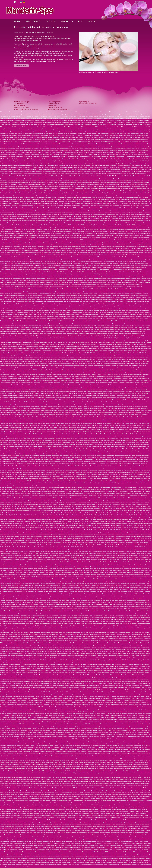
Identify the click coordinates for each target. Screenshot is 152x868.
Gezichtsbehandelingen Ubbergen (49, 291)
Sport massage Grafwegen (76, 562)
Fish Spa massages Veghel (109, 251)
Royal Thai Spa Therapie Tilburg (24, 547)
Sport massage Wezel (132, 581)
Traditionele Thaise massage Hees (16, 664)
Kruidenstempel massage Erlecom (67, 376)
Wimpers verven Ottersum (145, 779)
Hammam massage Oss (46, 323)
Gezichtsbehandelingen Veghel (123, 291)
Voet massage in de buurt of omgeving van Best (10, 700)
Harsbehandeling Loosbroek (118, 351)
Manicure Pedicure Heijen (136, 421)
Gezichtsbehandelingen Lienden (33, 278)
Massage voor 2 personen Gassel (82, 479)
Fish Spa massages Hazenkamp (95, 231)
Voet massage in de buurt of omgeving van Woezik (41, 756)
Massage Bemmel (145, 445)
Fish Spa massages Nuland (54, 244)
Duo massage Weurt (24, 219)
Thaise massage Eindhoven (99, 622)
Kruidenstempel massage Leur (31, 389)
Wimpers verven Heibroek (93, 769)
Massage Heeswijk (12, 453)
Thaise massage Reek (116, 639)
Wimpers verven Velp (69, 786)
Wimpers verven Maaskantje (122, 775)
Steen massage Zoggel (22, 615)
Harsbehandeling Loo (95, 351)
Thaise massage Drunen (64, 622)
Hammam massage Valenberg (112, 327)
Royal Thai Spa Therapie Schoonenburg (44, 545)
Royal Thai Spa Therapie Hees (85, 526)
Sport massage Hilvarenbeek (91, 566)
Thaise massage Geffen (34, 624)
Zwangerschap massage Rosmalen (82, 822)
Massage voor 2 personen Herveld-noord (102, 485)
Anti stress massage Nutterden (106, 135)
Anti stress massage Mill (49, 133)
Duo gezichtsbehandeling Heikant (127, 163)
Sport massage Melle (125, 570)
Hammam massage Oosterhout (22, 323)
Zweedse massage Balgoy (74, 833)
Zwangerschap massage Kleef (94, 809)
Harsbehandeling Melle (42, 353)
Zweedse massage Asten (51, 833)
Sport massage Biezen (120, 555)
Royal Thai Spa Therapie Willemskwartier (80, 551)
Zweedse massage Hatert (39, 843)
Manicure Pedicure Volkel (128, 440)
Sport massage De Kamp (79, 558)
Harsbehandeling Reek (131, 357)
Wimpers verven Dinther (122, 762)
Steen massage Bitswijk (31, 587)
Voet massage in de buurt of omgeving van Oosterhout (76, 739)
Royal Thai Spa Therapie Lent (138, 532)
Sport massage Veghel (127, 579)
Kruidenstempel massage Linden (89, 389)
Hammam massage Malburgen (7, 319)
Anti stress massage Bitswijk (140, 114)
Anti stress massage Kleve (63, 129)
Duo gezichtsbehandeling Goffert (20, 161)
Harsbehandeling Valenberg (64, 361)
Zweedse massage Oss (95, 856)
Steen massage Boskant (65, 587)
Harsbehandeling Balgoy (105, 334)
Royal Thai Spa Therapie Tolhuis (38, 547)
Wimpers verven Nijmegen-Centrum (106, 777)
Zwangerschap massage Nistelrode (32, 818)
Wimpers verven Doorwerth (25, 764)
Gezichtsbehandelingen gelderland (8, 268)
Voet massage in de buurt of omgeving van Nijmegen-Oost (126, 735)
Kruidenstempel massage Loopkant (133, 389)
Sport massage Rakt (17, 577)
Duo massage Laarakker (39, 206)
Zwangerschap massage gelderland (64, 801)
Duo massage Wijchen (43, 219)
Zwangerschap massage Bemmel (87, 792)
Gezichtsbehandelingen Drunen (141, 263)
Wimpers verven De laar (78, 762)
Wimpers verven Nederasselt (66, 777)
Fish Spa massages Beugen (82, 223)
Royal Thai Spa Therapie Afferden (109, 511)
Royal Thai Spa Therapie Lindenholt (72, 534)
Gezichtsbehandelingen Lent (140, 276)
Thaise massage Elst (120, 622)
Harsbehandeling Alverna (38, 334)
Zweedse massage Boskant (128, 835)
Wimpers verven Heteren (86, 771)
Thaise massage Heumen (119, 628)
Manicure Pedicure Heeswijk (112, 421)
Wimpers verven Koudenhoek (80, 773)
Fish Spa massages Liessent (10, 240)
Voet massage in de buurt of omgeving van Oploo (99, 739)
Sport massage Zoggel (81, 583)
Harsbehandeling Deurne (115, 338)
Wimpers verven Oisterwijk (92, 779)
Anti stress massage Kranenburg (91, 129)
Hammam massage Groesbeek (80, 308)
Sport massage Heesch (55, 564)
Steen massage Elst (12, 592)
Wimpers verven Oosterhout (114, 779)
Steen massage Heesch (120, 594)
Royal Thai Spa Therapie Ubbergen (53, 547)
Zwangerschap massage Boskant (86, 794)
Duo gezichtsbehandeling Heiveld (13, 165)
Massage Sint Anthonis (5, 464)
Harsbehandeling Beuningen (90, 336)
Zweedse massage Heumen (144, 845)
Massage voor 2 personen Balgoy (15, 470)
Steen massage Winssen (104, 613)
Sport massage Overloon (127, 575)
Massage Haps (108, 451)
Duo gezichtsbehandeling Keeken (127, 167)
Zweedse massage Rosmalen (107, 858)
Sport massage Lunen (81, 570)
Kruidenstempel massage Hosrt (132, 385)
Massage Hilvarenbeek (145, 453)
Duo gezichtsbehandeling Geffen (95, 159)
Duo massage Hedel (144, 199)
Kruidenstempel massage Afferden (94, 366)
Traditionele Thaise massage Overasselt (66, 681)
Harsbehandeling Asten (84, 334)
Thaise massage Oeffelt (99, 636)
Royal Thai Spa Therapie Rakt (71, 543)
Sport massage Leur (125, 568)
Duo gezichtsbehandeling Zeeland (142, 189)
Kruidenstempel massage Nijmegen (59, 393)
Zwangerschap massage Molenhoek (43, 816)
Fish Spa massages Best (70, 223)
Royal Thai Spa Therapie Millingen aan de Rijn (86, 536)
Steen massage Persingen (65, 607)
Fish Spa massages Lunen (99, 240)
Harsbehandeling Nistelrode (54, 355)
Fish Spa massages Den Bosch (125, 225)
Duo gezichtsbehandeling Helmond (29, 165)
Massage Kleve (73, 455)
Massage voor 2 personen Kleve (32, 489)
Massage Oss (10, 462)
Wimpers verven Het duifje (62, 771)
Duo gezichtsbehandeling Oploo (96, 178)
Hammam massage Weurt (11, 332)
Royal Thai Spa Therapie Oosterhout (90, 541)
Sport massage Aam (46, 553)
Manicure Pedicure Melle (87, 430)
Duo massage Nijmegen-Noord (20, 210)
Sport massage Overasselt (115, 575)
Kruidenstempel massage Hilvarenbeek (70, 385)
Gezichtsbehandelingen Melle (55, 280)
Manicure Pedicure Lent (56, 428)
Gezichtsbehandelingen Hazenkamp (50, 270)
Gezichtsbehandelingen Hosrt (112, 274)
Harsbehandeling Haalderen (6, 344)
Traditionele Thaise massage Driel (141, 656)
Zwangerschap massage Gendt (94, 801)
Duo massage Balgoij (128, 191)
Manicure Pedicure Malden (75, 430)
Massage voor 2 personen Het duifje (119, 485)
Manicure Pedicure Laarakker (30, 428)
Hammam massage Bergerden (99, 300)
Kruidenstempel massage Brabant (63, 372)
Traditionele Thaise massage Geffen (35, 660)
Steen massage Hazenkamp (77, 594)
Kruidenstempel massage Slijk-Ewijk (39, 402)
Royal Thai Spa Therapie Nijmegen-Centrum (36, 538)
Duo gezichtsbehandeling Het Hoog (124, 165)
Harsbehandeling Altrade (27, 334)
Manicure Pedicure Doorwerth (21, 417)
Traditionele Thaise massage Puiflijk (117, 681)
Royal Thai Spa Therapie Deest (137, 517)
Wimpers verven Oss (135, 779)
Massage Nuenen (79, 459)
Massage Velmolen (137, 464)
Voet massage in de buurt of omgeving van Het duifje (139, 720)
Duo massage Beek (4, 193)
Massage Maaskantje (74, 457)
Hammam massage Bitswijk (9, 302)
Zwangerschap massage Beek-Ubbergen (57, 792)
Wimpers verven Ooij (103, 779)
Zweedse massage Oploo (84, 856)
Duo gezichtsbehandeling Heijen (113, 163)
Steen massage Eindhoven (139, 590)
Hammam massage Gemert (127, 306)
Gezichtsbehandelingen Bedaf (118, 257)
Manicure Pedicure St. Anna (72, 438)
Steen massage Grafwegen (137, 592)
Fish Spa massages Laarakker (85, 238)
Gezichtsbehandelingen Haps (22, 270)
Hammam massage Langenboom (135, 314)
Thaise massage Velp (102, 643)
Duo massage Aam (49, 191)
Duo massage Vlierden (116, 216)
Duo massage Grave (70, 199)
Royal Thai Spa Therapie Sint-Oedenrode (114, 545)
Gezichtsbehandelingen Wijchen (53, 295)
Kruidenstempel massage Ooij (122, 396)
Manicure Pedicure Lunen (37, 430)
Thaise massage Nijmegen (121, 634)
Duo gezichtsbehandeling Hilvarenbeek (22, 167)
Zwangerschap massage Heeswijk (29, 805)
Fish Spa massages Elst (146, 227)
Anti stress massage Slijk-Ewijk (36, 142)
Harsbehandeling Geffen (28, 342)
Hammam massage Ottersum (58, 323)
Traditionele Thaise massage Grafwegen (134, 660)
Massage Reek (83, 462)
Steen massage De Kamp (133, 587)
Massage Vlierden (35, 466)
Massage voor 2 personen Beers (95, 470)
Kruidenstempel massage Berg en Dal (26, 370)
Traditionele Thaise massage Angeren (132, 647)
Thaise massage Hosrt (25, 630)
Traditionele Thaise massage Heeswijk (49, 664)
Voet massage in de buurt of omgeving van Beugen (32, 700)
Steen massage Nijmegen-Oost (25, 604)
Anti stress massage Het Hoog (48, 127)
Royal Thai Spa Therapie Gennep (41, 523)
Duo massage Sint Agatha (33, 214)
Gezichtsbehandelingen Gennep (50, 268)
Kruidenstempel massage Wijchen (129, 406)
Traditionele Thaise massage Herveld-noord (73, 666)
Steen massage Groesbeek (33, 594)
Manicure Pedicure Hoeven (32, 425)
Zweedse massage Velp (67, 863)
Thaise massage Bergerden (76, 617)
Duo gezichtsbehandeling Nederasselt (118, 174)
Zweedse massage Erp (128, 839)
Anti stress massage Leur (8, 131)
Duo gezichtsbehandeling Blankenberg (87, 152)
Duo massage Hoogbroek (77, 204)
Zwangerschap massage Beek (24, 792)
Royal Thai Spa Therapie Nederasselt (136, 536)
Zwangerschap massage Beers (73, 792)
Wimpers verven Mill (15, 777)
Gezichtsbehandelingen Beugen (100, 259)
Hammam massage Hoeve (108, 312)
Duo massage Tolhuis (123, 214)
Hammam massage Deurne (27, 304)
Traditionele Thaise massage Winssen (89, 692)
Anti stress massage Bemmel (48, 114)
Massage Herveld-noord (101, 453)
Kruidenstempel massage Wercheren (84, 406)
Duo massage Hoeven (66, 204)
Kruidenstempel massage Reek (7, 400)
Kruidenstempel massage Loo (119, 389)
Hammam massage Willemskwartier (49, 332)
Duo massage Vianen (96, 216)
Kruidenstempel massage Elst (53, 376)
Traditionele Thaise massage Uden (25, 688)
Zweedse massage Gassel (14, 841)
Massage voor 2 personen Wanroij (44, 509)
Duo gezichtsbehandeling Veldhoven (143, 184)
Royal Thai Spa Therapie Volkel (113, 549)
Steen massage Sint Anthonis (59, 609)
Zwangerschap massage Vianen (135, 826)
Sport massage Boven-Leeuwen (25, 558)
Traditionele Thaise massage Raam (132, 681)
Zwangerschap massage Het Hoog (69, 807)
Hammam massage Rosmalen (62, 325)
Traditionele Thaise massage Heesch (32, 664)
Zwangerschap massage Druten (57, 799)
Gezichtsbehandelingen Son (136, 289)
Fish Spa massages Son (146, 248)
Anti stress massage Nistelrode (68, 135)
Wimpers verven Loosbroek (88, 775)
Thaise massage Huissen (36, 630)
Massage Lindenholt (24, 457)
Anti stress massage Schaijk (92, 140)
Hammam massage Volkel (100, 329)
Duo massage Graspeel (60, 199)
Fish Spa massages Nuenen (42, 244)
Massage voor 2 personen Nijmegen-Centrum (44, 496)
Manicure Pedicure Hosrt (57, 425)
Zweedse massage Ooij (60, 856)
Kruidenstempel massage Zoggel (106, 408)
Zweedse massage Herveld (78, 845)
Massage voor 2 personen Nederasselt (140, 494)
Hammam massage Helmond (123, 310)
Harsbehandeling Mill (52, 353)
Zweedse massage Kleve (127, 848)
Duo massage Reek (109, 212)
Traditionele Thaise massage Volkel (89, 690)
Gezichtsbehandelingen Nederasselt (131, 280)
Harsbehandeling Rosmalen (30, 359)
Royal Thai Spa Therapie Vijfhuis (84, 549)
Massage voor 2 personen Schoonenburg (67, 502)
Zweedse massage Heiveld (27, 845)
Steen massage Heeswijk (131, 594)
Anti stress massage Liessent (45, 131)
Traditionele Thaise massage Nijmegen (51, 677)
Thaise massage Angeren (87, 615)
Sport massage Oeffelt (31, 575)
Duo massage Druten (41, 197)
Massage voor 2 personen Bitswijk (68, 472)
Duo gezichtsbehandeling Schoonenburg (37, 182)
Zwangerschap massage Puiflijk (118, 820)
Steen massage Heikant (13, 596)
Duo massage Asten (118, 191)
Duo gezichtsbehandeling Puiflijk (36, 180)
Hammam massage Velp (28, 329)
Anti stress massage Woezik (109, 146)
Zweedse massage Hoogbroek (45, 848)
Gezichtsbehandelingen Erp (91, 265)
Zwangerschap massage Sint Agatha (130, 822)
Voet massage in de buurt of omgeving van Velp (131, 750)
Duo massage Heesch (22, 201)
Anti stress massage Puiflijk (126, 137)
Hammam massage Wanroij (136, 329)
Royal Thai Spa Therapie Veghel (130, 547)
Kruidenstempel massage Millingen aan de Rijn (124, 391)
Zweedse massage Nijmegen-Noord (66, 854)
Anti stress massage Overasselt (86, 137)
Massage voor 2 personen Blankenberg (84, 472)
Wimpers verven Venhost (79, 786)
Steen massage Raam (86, 607)
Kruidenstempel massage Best (58, 370)
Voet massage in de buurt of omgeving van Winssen (19, 756)
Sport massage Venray (29, 581)
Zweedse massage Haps (28, 843)
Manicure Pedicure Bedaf (89, 410)
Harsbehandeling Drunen (55, 340)
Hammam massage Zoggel (139, 332)
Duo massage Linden (108, 206)
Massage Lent (128, 455)
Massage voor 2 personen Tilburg (53, 504)
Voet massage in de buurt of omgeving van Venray (25, 752)
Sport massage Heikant (97, 564)
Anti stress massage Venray (81, 144)
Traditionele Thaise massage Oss (32, 681)
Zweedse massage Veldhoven (42, 863)
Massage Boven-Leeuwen (89, 447)
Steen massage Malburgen (26, 602)
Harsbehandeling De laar (80, 338)
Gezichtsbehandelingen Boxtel (69, 261)
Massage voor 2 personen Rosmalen (35, 502)
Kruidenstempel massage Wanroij (69, 406)
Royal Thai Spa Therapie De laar (123, 517)
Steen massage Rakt (96, 607)
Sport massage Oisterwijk (53, 575)
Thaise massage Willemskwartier (105, 645)
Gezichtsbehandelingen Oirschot (36, 285)
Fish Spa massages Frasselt (41, 229)
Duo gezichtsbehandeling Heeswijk (82, 163)
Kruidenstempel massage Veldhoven (56, 404)
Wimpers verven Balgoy (117, 758)
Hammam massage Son (26, 327)
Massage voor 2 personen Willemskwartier (122, 509)
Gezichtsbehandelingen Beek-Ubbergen (13, 259)
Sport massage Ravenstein (28, 577)
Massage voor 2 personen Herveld (85, 485)
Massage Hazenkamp (123, 451)
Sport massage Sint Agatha (118, 577)
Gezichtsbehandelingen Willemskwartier (69, 295)
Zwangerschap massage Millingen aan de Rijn (10, 816)
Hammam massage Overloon (85, 323)
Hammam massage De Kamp (126, 302)
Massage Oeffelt (112, 459)
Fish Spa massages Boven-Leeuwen (24, 225)
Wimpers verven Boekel (138, 760)
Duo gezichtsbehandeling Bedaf (34, 150)
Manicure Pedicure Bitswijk (89, 413)
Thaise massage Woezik (130, 645)
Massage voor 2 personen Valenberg (128, 504)
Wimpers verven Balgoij (106, 758)
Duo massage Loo (128, 206)
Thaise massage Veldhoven (79, 643)
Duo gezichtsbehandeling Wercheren (21, 189)
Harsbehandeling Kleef (84, 349)
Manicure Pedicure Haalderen (16, 421)
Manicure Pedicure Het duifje (105, 423)
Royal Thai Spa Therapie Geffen (131, 521)
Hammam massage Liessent (44, 317)
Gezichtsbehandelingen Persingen (22, 287)
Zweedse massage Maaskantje (54, 852)
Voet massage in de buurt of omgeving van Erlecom (93, 709)
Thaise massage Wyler (140, 645)
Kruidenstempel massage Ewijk (95, 376)
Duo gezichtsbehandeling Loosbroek (95, 172)
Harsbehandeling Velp (125, 361)
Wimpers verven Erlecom (112, 764)
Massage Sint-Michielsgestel (17, 464)
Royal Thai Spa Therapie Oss (119, 541)
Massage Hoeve (4, 455)
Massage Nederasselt (144, 457)
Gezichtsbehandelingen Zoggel (22, 297)
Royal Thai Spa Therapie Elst (47, 521)
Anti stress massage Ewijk (52, 120)
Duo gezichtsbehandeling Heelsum (38, 163)
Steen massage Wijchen (78, 613)
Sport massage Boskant (13, 558)
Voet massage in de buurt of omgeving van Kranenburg (49, 726)
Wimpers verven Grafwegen (82, 767)
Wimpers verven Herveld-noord (50, 771)
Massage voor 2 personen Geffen (97, 479)
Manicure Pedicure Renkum (60, 436)
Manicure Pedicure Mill (97, 430)
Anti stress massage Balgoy (119, 112)
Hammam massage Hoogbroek (133, 312)
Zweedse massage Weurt (50, 865)
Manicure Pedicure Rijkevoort (85, 436)
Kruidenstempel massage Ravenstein (141, 398)
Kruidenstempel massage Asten (38, 368)
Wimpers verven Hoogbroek (143, 771)
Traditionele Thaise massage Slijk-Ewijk (78, 686)
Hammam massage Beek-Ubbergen (46, 300)
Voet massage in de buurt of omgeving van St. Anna (30, 747)
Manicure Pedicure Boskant (127, 413)
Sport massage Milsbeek (9, 573)
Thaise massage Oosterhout (144, 636)
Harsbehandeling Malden (31, 353)
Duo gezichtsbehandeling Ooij (66, 178)
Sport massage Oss (94, 575)
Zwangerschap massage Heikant (73, 805)
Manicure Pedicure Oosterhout (67, 434)
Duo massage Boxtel (26, 195)
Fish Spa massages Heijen (32, 233)
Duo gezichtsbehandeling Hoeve (38, 167)
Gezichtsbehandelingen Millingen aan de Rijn (83, 280)
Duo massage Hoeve (57, 204)
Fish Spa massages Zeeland (70, 255)
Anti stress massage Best (89, 114)
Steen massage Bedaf (47, 585)
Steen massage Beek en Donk (68, 585)
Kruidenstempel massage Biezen (103, 370)
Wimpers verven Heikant (114, 769)
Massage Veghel (120, 464)
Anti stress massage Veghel (17, 144)
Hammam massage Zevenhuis (113, 332)
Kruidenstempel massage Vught (40, 406)
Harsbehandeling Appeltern (72, 334)
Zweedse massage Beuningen (65, 835)
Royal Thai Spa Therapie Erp (75, 521)
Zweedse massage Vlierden (126, 863)
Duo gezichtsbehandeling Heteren (140, 165)
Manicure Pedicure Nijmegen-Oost (78, 432)
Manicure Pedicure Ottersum (102, 434)
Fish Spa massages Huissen (121, 236)
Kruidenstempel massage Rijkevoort (52, 400)
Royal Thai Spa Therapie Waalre (141, 549)
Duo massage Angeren (98, 191)
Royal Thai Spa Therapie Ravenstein (85, 543)
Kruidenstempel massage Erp (81, 376)
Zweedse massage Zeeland (137, 865)
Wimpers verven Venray (90, 786)
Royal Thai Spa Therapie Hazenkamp (41, 526)
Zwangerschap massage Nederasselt (59, 816)
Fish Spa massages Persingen (69, 246)
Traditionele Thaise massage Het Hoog (108, 666)
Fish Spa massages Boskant (10, 225)
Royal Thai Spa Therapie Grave (101, 523)
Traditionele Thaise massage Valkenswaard (76, 688)
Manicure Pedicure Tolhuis (96, 438)
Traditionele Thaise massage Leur (144, 671)
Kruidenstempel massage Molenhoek (8, 393)
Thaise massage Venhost (112, 643)
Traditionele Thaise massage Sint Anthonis (19, 686)
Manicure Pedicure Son (61, 438)
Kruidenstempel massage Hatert (42, 381)
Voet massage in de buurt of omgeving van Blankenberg (123, 700)
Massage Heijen (28, 453)
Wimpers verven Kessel (48, 773)
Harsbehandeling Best (67, 336)
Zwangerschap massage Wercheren (87, 828)
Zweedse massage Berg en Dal (15, 835)
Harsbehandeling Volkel (42, 364)
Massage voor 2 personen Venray (90, 506)
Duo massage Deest (85, 195)
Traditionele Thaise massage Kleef (8, 671)
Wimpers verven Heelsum (49, 769)
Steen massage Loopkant (117, 600)
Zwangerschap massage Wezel (115, 828)
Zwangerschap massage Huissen (37, 809)
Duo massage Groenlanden (81, 199)
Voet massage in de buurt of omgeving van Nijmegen (49, 735)
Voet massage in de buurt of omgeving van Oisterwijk (32, 739)
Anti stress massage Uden (111, 142)
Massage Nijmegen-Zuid (60, 459)
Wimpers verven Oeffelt (70, 779)
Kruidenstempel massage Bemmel (10, 370)
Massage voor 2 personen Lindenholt (68, 491)
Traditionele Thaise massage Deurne (36, 656)
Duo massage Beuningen (101, 193)
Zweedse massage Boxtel (6, 837)
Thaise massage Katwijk (47, 630)
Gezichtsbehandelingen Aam (122, 255)
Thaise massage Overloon (50, 639)
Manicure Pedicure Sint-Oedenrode (35, 438)
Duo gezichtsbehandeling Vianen (66, 187)
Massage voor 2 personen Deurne (122, 474)
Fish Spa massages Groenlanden (30, 231)
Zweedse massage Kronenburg (17, 850)
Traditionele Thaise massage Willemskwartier (70, 692)
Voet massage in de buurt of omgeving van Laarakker (97, 726)
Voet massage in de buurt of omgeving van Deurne (99, 705)
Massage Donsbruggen (50, 449)
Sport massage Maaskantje (92, 570)
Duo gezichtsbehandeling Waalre (138, 187)
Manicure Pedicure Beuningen (65, 413)
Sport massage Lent (116, 568)
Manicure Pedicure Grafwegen (98, 419)
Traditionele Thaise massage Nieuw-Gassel (33, 677)
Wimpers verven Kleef (58, 773)
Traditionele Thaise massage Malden (59, 675)
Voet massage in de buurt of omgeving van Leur (15, 728)
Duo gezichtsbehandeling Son (141, 182)
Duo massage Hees (13, 201)
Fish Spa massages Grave (17, 231)
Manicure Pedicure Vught (140, 440)
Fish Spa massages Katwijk (133, 236)
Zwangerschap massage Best (133, 792)
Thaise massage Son (115, 641)
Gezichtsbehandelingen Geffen (145, 265)
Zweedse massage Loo (138, 850)
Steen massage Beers (94, 585)
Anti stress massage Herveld (6, 127)
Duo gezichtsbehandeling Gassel (80, 159)
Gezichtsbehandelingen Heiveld (54, 272)
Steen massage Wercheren (47, 613)
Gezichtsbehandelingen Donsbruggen (98, 263)
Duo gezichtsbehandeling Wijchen (65, 189)
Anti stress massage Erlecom (29, 120)
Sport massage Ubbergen (71, 579)
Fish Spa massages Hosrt (109, 236)
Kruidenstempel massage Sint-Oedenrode (22, 402)
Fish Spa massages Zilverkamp (97, 255)
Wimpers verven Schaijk (140, 781)
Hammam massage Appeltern (109, 297)
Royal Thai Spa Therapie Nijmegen (18, 538)
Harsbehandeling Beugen (78, 336)
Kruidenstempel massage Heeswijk (132, 381)
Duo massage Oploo (10, 212)
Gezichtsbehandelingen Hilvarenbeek (54, 274)
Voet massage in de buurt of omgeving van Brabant (91, 703)
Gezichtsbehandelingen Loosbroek (118, 278)
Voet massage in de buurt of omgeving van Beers (71, 698)
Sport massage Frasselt (143, 560)
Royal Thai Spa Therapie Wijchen (63, 551)
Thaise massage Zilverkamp (27, 647)
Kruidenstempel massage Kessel (41, 387)
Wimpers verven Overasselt (6, 781)
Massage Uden (85, 464)
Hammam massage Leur (8, 317)
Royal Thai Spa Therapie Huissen (121, 530)
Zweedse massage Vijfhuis (114, 863)
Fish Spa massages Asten (77, 221)
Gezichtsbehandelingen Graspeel (94, 268)
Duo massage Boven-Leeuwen (15, 195)
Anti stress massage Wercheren (30, 146)
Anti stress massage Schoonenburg (106, 140)
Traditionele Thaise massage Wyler (121, 692)
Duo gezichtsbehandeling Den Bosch (109, 155)
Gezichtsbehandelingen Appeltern (64, 257)
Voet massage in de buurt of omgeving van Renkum (44, 743)
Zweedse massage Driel (33, 839)
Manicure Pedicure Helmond (39, 423)
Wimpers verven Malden (146, 775)
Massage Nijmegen (15, 459)
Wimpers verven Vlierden (122, 786)
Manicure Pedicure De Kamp (53, 415)
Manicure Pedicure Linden (114, 428)
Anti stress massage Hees (10, 125)
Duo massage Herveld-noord (142, 201)
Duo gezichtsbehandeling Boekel (103, 152)
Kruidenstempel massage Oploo (7, 398)
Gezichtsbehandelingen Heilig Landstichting (37, 272)
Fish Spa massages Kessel (6, 238)
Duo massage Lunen (21, 208)
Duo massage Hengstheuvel (109, 201)
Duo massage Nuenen (68, 210)
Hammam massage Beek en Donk (30, 300)
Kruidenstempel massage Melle (94, 391)
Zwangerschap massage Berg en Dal (103, 792)
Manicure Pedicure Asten (55, 410)
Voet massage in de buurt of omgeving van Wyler (63, 756)
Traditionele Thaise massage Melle (75, 675)
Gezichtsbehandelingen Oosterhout (78, 285)
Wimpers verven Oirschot (80, 779)
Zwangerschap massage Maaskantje (81, 813)
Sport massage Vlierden (60, 581)
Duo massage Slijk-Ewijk (85, 214)
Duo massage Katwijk (107, 204)
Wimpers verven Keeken (37, 773)
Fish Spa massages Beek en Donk (138, 221)
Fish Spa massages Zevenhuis (83, 255)
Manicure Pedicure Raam (13, 436)
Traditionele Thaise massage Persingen (100, 681)
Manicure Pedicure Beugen (52, 413)
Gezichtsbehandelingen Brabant (83, 261)
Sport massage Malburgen (104, 570)
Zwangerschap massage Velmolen (78, 826)
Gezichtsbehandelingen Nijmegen (14, 282)
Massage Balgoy (94, 445)
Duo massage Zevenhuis (106, 219)
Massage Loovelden (57, 457)
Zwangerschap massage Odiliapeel (92, 818)
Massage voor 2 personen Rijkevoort (19, 502)
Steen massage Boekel (55, 587)
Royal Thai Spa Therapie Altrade (124, 511)
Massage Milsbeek (126, 457)
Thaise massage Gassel (23, 624)
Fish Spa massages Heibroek (20, 233)
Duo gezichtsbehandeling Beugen (26, 152)
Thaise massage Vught (27, 645)
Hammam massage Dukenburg (145, 304)
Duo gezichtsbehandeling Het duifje (109, 165)
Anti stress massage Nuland (93, 135)
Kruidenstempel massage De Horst (92, 372)
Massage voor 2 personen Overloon (33, 500)
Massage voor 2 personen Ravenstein (108, 500)
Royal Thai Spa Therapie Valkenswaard (114, 547)
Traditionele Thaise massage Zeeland (137, 692)
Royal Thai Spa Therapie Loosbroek (116, 534)
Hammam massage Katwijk (19, 314)
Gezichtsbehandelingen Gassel (131, 265)
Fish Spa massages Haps (71, 231)
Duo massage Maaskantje (31, 208)
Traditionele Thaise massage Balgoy (48, 649)
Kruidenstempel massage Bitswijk (118, 370)
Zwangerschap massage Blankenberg (57, 794)
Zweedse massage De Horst (41, 837)
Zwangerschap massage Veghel (48, 826)
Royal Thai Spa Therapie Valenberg (97, 547)
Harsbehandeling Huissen (40, 349)
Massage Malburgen (83, 457)
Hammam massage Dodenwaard (53, 304)
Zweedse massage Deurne (103, 837)
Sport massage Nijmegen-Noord (86, 573)
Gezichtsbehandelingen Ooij (64, 285)
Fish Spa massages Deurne (138, 225)
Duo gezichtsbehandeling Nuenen (111, 176)
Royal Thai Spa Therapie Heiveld (42, 528)
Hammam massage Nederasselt (100, 319)
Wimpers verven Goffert (71, 767)
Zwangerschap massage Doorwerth (14, 799)
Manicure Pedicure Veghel (21, 440)
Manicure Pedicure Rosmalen (98, 436)
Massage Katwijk (43, 455)
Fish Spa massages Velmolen (135, 251)
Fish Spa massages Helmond (87, 233)
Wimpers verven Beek (137, 758)
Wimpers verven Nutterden (46, 779)
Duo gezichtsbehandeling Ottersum (124, 178)
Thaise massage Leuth (35, 632)
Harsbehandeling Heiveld (12, 346)
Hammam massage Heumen (81, 312)
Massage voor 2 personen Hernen (70, 485)
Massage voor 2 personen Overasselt (17, 500)
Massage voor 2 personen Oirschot (63, 498)
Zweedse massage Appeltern (39, 833)
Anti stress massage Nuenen (81, 135)
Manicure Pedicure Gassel (14, 419)
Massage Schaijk (124, 462)
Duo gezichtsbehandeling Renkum (109, 180)
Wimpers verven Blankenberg (126, 760)
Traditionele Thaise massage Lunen (8, 675)
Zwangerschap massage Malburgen (97, 813)
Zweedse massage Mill (102, 852)
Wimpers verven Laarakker (118, 773)
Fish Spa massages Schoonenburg (57, 248)
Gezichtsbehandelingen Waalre (131, 293)
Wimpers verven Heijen (104, 769)
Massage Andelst (55, 445)
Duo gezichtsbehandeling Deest (93, 155)
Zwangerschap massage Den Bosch (69, 796)
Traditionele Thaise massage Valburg (41, 688)
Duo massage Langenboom (51, 206)
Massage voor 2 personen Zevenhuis (49, 511)
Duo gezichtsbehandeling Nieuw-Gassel (135, 174)
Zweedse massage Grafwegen (99, 841)
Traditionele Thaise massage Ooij (133, 679)
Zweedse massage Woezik (113, 865)
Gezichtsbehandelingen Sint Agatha (54, 289)
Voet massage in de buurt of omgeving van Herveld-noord (115, 720)
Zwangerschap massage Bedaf (10, 792)
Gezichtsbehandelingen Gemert (22, 268)
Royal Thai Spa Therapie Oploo (105, 541)
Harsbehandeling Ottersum (39, 357)
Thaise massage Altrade (54, 615)
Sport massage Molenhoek (20, 573)
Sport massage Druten (62, 560)
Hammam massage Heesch (30, 310)
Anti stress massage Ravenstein (14, 140)
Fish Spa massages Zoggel (109, 255)
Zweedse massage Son (69, 860)
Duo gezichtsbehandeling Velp (22, 187)
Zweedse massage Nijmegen (35, 854)
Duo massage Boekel (143, 193)
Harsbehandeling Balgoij (94, 334)
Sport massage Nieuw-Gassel (45, 573)
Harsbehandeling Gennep (73, 342)
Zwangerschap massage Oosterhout (14, 820)
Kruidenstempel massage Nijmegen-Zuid (132, 393)
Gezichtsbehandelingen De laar (139, 261)
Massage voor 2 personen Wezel (90, 509)
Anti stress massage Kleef (51, 129)
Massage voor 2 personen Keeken (140, 487)
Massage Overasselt (27, 462)
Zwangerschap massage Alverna (60, 790)
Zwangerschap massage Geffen (49, 801)
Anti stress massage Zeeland (134, 146)
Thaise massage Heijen (122, 626)
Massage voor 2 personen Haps (134, 481)
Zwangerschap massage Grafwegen (137, 801)
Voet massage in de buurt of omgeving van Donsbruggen (43, 707)
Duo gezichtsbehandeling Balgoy (20, 150)
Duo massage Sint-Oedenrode (73, 214)
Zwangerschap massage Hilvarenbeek (115, 807)
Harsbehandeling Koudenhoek (106, 349)
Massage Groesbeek (90, 451)
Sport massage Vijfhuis (50, 581)
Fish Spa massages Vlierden (58, 253)
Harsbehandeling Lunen (142, 351)
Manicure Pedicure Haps (28, 421)
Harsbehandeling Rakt (108, 357)
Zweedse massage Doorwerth (21, 839)
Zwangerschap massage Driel (28, 799)
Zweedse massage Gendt (63, 841)
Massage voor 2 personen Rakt (93, 500)
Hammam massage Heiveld (110, 310)
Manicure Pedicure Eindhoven (82, 417)
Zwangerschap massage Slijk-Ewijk (49, 824)
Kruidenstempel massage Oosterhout (137, 396)
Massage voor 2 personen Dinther (137, 474)
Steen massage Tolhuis (143, 609)
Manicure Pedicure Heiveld (27, 423)
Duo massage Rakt (89, 212)
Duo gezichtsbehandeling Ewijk (51, 159)
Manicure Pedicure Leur (67, 428)
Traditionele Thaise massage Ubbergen (9, 688)
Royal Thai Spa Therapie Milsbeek (104, 536)
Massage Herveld (92, 453)
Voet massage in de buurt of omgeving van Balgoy (106, 696)
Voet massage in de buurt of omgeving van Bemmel (93, 698)
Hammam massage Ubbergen (75, 327)
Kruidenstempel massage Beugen (72, 370)
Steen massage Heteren (132, 596)
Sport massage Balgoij (129, 553)
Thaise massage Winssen (119, 645)
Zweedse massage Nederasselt (7, 854)
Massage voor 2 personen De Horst (44, 474)
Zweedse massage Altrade (140, 831)
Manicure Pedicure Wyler (113, 442)
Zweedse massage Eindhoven (82, 839)
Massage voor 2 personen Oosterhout (108, 498)
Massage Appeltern (71, 445)
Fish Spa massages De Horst (74, 225)
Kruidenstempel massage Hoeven (101, 385)
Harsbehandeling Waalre (64, 364)
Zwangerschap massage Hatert (91, 803)
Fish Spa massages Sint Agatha (72, 248)
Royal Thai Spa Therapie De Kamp (108, 517)
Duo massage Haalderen (104, 199)
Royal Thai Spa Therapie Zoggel (34, 553)
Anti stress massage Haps (99, 123)
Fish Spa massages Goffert (128, 229)
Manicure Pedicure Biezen (77, 413)
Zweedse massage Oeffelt (24, 856)
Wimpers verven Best (70, 760)
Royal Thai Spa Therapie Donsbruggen (80, 519)
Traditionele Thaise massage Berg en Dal (17, 651)
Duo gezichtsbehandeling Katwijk (112, 167)
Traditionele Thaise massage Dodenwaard (70, 656)
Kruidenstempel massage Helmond (76, 383)
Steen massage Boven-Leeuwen (78, 587)
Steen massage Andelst (133, 583)
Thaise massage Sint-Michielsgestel (76, 641)
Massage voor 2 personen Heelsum (47, 483)
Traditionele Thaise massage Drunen (8, 658)
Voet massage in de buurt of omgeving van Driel (89, 707)
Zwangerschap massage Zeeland (57, 831)
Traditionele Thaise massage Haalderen (69, 662)
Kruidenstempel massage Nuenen (16, 396)
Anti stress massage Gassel (77, 120)
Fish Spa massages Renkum (143, 246)
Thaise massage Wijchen (93, 645)
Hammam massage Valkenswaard (126, 327)
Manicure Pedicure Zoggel (15, 445)
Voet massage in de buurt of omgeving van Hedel (93, 715)
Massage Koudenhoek (81, 455)
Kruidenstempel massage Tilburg (83, 402)
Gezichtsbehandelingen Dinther (50, 263)
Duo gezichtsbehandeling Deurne (124, 155)
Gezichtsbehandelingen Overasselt (135, 285)
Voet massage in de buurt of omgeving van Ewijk (136, 709)
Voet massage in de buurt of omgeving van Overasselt (16, 741)
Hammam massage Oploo (35, 323)
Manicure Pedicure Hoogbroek (45, 425)
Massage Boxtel (99, 447)
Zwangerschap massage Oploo (29, 820)
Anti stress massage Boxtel (58, 116)
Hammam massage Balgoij (133, 297)
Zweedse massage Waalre (13, 865)
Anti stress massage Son (48, 142)
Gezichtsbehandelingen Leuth (19, 278)
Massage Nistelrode (70, 459)
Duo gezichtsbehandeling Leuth (143, 169)
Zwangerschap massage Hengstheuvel (138, 805)
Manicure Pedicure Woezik (102, 442)
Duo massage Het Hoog (14, 204)
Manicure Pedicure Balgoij (66, 410)
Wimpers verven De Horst (55, 762)
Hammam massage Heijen (68, 310)
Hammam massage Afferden (47, 297)
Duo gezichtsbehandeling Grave (66, 161)
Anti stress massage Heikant (74, 125)
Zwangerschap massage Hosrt (23, 809)
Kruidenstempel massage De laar (123, 372)
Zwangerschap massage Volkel (29, 828)
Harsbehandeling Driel (45, 340)
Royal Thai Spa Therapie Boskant (17, 517)
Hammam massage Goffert (14, 308)
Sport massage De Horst (68, 558)
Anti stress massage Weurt (43, 146)
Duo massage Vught (134, 216)
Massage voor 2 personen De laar (76, 474)
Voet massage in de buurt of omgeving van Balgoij (84, 696)
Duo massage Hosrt (87, 204)
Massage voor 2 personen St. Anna (38, 504)
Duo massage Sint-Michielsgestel (59, 214)
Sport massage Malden (115, 570)
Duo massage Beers (40, 193)
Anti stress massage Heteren (62, 127)
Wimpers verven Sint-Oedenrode (59, 784)
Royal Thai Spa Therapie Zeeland (140, 551)
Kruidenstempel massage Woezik (30, 408)
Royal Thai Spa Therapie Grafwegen (71, 523)
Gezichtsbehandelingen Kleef (34, 276)
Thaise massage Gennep (79, 624)
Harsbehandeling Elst (112, 340)
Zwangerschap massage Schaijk (97, 822)
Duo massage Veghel (36, 216)
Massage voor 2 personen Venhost (75, 506)
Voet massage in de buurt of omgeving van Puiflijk (85, 741)
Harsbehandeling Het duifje (86, 346)
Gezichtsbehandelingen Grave (108, 268)
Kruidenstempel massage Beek (95, 368)
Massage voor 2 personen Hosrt (95, 487)
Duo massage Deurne (106, 195)
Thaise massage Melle (34, 634)
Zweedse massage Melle (91, 852)
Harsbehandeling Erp (133, 340)
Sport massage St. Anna (40, 579)
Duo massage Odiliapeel (100, 210)
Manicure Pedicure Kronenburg (16, 428)
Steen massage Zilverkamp (11, 615)
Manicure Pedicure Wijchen (62, 442)
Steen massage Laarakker (11, 600)
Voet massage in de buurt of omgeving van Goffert (15, 713)
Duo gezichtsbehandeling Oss (109, 178)
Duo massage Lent (61, 206)
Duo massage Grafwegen (49, 199)
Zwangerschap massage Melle (127, 813)
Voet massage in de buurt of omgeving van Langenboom (121, 726)
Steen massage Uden (14, 611)
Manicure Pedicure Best (40, 413)
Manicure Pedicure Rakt (24, 436)
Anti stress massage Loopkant (95, 131)
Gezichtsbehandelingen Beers (28, 259)
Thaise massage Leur (25, 632)
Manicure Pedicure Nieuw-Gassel (17, 432)
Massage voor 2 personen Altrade (58, 468)
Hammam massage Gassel (89, 306)
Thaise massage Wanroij (48, 645)
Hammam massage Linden (56, 317)
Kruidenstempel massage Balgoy (67, 368)
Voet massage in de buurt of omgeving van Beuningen (55, 700)
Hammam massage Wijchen (35, 332)
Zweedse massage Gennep (74, 841)
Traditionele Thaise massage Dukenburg (41, 658)
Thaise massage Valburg (31, 643)
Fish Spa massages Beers (18, 223)
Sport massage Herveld (22, 566)
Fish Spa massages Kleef (18, 238)
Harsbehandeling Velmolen (114, 361)
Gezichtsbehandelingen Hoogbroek (98, 274)
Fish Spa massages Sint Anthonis (87, 248)
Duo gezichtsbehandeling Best (12, 152)
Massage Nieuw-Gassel (5, 459)
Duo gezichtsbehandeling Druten (101, 157)
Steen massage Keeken (80, 598)
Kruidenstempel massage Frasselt (109, 376)
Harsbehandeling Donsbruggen (20, 340)
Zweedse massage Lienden (90, 850)
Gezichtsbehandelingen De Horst (110, 261)
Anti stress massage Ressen (52, 140)
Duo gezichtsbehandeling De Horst (49, 155)
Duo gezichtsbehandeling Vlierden (95, 187)
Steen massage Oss (20, 607)
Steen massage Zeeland (135, 613)
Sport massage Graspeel (88, 562)
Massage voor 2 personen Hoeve (49, 487)
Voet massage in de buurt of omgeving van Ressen (67, 743)
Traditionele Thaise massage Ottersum (48, 681)
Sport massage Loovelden (70, 570)
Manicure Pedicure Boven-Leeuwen (141, 413)
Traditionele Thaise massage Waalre (121, 690)
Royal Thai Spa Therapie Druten (140, 519)
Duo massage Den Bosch (96, 195)
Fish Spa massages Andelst (39, 221)
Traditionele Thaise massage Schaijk (116, 683)
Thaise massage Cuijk (63, 619)
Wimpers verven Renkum (94, 781)
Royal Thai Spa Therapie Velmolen (13, 549)
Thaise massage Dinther (142, 619)
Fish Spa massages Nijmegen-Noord (131, 242)
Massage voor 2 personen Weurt (75, 509)
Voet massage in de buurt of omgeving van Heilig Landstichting (124, 718)
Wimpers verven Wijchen (60, 788)
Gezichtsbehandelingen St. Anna (7, 291)
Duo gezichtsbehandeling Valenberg (95, 184)
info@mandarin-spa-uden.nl (61, 110)
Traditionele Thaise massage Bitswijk (117, 651)
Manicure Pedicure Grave (124, 419)
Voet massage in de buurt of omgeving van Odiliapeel (116, 737)
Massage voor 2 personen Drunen (83, 477)
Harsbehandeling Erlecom (123, 340)
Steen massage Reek (117, 607)
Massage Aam (24, 445)
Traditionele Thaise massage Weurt (20, 692)
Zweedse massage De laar (66, 837)
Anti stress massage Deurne (9, 118)
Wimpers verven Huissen (16, 773)
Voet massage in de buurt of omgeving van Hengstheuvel (45, 720)
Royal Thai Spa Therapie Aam (95, 511)
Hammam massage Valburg (99, 327)
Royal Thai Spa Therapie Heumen (31, 530)
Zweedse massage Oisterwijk (48, 856)
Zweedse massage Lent (56, 850)
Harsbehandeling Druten (66, 340)
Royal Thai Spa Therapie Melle (57, 536)
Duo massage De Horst (55, 195)
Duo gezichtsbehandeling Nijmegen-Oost (61, 176)
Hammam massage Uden (87, 327)
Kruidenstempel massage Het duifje (8, 385)
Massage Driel (68, 449)
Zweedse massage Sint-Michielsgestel (26, 860)
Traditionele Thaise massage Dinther (52, 656)
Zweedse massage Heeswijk (112, 843)
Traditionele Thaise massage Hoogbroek (60, 668)
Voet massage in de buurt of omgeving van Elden (51, 709)
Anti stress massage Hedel (137, 123)
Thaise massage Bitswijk (131, 617)
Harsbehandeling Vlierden (31, 364)
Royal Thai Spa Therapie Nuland (137, 538)
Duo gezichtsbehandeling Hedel (24, 163)
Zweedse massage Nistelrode (111, 854)
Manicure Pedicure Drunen (44, 417)
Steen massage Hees (110, 594)
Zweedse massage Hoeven (32, 848)
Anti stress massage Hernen (145, 125)
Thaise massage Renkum (127, 639)
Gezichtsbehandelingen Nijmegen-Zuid (84, 282)
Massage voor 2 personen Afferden (43, 468)
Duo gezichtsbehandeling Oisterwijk (51, 178)
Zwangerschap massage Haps (78, 803)
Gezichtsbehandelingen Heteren (25, 274)
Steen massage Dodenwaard (47, 590)
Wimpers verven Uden (137, 784)
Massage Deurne (13, 449)
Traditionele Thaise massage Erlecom (106, 658)
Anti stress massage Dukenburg (130, 118)
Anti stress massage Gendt (128, 120)
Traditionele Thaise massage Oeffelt (84, 679)
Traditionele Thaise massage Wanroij (137, 690)
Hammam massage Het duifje (42, 312)
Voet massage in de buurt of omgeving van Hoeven (126, 722)
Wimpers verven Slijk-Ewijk (72, 784)
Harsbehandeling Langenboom (7, 351)
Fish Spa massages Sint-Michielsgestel (103, 248)
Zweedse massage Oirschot (36, 856)
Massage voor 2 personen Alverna (73, 468)
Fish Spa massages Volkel (70, 253)
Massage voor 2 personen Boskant (115, 472)
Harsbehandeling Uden (42, 361)
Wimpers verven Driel (36, 764)
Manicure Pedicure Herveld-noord (92, 423)
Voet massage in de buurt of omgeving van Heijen (77, 718)
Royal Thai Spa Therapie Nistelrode (107, 538)
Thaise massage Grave (124, 624)
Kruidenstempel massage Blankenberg (133, 370)
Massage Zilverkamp (9, 468)
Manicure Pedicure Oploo (80, 434)
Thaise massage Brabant (53, 619)
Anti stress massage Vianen (93, 144)
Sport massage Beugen (98, 555)
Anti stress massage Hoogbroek (128, 127)
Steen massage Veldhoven (71, 611)
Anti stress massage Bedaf (131, 112)
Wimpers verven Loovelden (100, 775)
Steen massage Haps (56, 594)
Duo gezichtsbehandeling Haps (130, 161)
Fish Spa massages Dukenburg (109, 227)
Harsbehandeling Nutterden (89, 355)
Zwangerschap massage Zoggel (104, 831)
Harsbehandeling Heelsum (63, 344)
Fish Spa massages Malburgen (126, 240)
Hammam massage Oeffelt (122, 321)
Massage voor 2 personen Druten (98, 477)
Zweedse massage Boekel (116, 835)
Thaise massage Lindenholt (79, 632)
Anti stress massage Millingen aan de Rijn (64, 133)
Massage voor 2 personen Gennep (8, 481)
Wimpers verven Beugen (80, 760)
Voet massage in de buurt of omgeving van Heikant (99, 718)
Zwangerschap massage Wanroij (71, 828)
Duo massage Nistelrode (58, 210)
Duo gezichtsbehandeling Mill (51, 174)
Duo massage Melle (62, 208)
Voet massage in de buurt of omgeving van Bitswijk (100, 700)
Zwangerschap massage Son (64, 824)
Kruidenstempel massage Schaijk (83, 400)
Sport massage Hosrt (134, 566)
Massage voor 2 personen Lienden (22, 491)
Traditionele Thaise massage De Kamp (120, 654)
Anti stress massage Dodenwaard (36, 118)
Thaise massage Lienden (45, 632)
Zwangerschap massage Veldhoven (63, 826)
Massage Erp (129, 449)
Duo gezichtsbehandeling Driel (72, 157)
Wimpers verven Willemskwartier (73, 788)
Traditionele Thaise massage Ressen (65, 683)
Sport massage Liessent (5, 570)
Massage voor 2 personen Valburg (113, 504)
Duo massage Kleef (135, 204)
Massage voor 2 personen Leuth (7, 491)
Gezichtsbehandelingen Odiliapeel (8, 285)
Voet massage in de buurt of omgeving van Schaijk (136, 743)
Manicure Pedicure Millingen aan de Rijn (111, 430)
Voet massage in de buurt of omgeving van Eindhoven (28, 709)
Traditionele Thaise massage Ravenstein (16, 683)
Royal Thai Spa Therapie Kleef (29, 532)
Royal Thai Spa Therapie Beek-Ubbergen (136, 513)
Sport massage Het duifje (46, 566)
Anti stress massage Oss (60, 137)
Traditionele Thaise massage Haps (86, 662)
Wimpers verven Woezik (97, 788)
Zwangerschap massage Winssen (15, 831)
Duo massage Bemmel (49, 193)
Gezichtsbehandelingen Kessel (21, 276)
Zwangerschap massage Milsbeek (28, 816)
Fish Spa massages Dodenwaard (15, 227)
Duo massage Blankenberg (133, 193)
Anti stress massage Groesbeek (72, 123)
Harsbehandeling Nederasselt (104, 353)
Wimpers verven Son (83, 784)
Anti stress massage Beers (36, 114)
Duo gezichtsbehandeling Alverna (82, 148)
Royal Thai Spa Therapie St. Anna (10, 547)
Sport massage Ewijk (133, 560)
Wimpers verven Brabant (34, 762)
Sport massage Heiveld (123, 564)
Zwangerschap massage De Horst (10, 796)
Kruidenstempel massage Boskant (15, 372)
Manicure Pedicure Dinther (114, 415)
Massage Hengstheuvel (74, 453)
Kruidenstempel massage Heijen (11, 383)
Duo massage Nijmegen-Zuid (46, 210)
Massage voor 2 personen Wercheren (60, 509)
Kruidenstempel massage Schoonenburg (99, 400)
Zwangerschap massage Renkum (37, 822)
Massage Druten (82, 449)
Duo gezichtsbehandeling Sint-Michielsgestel (90, 182)
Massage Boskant (79, 447)
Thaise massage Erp (141, 622)
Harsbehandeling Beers (20, 336)
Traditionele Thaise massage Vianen (41, 690)
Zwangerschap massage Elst (115, 799)
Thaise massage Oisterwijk (122, 636)
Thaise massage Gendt (68, 624)
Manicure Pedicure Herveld (78, 423)
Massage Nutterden (95, 459)
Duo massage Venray (86, 216)
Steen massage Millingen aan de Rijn (69, 602)
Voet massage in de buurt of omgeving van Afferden (78, 694)
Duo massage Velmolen (58, 216)
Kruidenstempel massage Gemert (24, 378)
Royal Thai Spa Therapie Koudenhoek (58, 532)
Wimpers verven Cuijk (45, 762)
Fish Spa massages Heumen (43, 236)
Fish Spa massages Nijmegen (99, 242)
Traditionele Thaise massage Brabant (71, 654)
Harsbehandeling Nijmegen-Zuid (41, 355)
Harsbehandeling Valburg (53, 361)
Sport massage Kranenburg (68, 568)
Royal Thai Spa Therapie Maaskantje (11, 536)
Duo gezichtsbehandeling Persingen (21, 180)
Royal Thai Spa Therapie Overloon (13, 543)
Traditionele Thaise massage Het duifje (91, 666)
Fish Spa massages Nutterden (67, 244)
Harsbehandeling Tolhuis (19, 361)
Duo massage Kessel (126, 204)
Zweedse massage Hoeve (20, 848)
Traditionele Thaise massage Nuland (33, 679)
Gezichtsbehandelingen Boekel (23, 261)
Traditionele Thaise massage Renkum (48, 683)
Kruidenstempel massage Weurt (100, 406)
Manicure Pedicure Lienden (89, 428)
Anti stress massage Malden (26, 133)
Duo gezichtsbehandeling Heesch (67, 163)
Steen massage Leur (44, 600)
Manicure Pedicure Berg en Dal (15, 413)
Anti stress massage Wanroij (17, 146)
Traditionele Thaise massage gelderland (52, 660)
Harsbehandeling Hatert (28, 344)
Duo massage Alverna (78, 191)
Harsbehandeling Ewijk (143, 340)
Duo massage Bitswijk (122, 193)
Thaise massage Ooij (133, 636)
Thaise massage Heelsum (67, 626)
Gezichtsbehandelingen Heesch (106, 270)
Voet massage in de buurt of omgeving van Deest (54, 705)
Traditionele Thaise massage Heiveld (136, 664)
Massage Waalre (57, 466)
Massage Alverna (47, 445)
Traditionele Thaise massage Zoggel (38, 694)
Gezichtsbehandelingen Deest (7, 263)
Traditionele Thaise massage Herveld (55, 666)
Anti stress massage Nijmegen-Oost (37, 135)
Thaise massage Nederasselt (95, 634)
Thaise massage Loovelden (125, 632)
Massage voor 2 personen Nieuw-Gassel (9, 496)
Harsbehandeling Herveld (60, 346)
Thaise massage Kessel (69, 630)
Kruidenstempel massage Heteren (39, 385)
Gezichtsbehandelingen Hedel (64, 270)
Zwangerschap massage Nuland (62, 818)
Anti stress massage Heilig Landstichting (89, 125)
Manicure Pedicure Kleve (127, 425)
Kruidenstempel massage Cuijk (77, 372)
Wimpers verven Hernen (26, 771)
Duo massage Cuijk (46, 195)
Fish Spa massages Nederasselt (70, 242)
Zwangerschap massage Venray (121, 826)
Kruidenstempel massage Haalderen (13, 381)
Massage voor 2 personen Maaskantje (12, 494)
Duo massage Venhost (76, 216)
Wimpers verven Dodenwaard (134, 762)
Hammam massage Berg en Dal (85, 300)
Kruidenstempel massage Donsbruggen (82, 374)
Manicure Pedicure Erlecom (116, 417)
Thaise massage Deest (108, 619)
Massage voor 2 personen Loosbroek (114, 491)
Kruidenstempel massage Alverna (124, 366)
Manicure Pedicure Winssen (90, 442)
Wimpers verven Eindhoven (81, 764)
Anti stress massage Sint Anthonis (136, 140)
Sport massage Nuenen (137, 573)
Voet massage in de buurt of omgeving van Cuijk (113, 703)
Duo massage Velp (67, 216)
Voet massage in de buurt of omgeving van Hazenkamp (70, 715)
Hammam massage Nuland (83, 321)
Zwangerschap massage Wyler (43, 831)
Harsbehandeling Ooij (147, 355)
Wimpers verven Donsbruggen (13, 764)
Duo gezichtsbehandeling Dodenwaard (24, 157)
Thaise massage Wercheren (60, 645)
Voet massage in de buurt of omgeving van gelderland (76, 711)
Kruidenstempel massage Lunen (32, 391)
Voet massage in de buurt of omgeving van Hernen (69, 720)
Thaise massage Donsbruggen (30, 622)
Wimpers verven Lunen (111, 775)
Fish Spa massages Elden (135, 227)
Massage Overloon (35, 462)
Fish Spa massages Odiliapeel (81, 244)
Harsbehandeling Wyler (20, 366)
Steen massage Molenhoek (94, 602)
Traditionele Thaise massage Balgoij (32, 649)
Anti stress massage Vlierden (118, 144)
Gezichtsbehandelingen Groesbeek (139, 268)
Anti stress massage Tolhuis (85, 142)
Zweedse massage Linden (114, 850)
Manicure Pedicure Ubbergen (108, 438)
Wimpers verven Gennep (60, 767)
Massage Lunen (65, 457)
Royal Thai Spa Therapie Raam (57, 543)
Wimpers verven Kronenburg (105, 773)
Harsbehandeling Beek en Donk (138, 334)
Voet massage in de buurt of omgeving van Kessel (111, 724)
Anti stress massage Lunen (135, 131)
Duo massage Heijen (53, 201)
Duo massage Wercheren (14, 219)
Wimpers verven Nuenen (24, 779)
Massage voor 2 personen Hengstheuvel (54, 485)
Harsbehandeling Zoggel (68, 366)
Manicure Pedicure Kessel (104, 425)
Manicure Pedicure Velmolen (46, 440)
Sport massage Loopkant (47, 570)
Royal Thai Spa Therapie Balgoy (75, 513)
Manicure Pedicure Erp (128, 417)
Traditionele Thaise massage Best (51, 651)
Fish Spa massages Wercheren (119, 253)
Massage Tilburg (62, 464)
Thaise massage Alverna (65, 615)
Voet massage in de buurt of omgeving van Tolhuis (74, 747)
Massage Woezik (124, 466)
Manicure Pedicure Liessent (102, 428)
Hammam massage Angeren (96, 297)
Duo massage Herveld (130, 201)
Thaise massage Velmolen (91, 643)
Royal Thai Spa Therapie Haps (12, 526)
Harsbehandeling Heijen (119, 344)
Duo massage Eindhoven (62, 197)
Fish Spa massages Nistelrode (29, 244)
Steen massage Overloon (53, 607)
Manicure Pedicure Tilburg (84, 438)
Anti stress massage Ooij (23, 137)
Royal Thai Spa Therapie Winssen (96, 551)
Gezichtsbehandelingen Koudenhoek (62, 276)
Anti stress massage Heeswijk (35, 125)
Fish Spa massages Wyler (57, 255)
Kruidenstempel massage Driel (113, 374)
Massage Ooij (135, 459)
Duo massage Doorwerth (12, 197)
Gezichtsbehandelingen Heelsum (78, 270)
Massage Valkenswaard (111, 464)
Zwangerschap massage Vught (43, 828)
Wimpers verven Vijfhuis (111, 786)
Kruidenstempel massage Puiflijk (98, 398)
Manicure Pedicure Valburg (132, 438)
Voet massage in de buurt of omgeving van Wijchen (120, 754)
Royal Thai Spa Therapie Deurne (16, 519)
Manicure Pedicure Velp (58, 440)
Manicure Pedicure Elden (94, 417)
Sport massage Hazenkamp (13, 564)
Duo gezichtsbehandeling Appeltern (127, 148)
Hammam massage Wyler (87, 332)
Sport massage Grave (98, 562)
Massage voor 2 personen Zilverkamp (65, 511)
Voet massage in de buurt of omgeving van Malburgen (136, 730)
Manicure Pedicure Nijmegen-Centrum (46, 432)
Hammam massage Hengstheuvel (137, 310)
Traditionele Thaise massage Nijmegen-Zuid (130, 677)
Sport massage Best (89, 555)
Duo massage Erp (99, 197)
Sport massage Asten (119, 553)
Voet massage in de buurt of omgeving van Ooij (54, 739)
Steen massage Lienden (64, 600)
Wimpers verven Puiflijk (41, 781)
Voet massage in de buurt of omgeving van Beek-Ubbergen (47, 698)
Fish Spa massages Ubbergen (44, 251)
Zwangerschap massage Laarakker (24, 811)
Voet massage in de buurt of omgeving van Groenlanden (107, 713)
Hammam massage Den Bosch (14, 304)
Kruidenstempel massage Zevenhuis (74, 408)
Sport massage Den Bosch (110, 558)
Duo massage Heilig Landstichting (75, 201)
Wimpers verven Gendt (49, 767)
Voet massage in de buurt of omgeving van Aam (57, 694)
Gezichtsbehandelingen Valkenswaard (108, 291)
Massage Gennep (39, 451)
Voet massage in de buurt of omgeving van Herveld (91, 720)
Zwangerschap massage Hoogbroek (8, 809)
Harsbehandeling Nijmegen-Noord (12, 355)
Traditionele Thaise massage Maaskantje (25, 675)
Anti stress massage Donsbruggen (65, 118)
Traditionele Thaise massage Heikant (98, 664)
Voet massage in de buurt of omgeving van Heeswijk (32, 718)
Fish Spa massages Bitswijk (120, 223)
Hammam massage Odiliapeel (109, 321)
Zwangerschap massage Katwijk (51, 809)
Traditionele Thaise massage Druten (24, 658)
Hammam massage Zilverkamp (126, 332)
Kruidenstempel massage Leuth (44, 389)
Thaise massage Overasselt (38, 639)
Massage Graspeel (64, 451)
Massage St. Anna (54, 464)
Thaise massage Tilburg (137, 641)
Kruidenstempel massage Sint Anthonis (134, 400)
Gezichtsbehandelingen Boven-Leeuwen (53, 261)
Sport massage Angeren (97, 553)
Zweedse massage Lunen (41, 852)
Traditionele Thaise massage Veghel (93, 688)
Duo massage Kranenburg (16, 206)
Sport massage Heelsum (35, 564)
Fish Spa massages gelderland (78, 229)
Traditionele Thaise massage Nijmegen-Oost (111, 677)
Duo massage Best (82, 193)
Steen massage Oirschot (118, 604)
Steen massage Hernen (74, 596)
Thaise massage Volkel (17, 645)
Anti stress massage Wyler (122, 146)
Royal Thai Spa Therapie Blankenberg (137, 515)
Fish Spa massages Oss (17, 246)
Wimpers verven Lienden (21, 775)
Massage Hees (147, 451)
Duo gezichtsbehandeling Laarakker (84, 169)
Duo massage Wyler (86, 219)
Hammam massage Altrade (59, 297)
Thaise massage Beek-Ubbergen (28, 617)
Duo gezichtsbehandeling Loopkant (79, 172)
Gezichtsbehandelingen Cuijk (96, 261)
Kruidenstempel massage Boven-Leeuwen (32, 372)
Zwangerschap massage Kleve (107, 809)
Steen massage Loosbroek (129, 600)
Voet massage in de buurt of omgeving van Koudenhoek (25, 726)
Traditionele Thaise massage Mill (90, 675)
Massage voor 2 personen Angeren (104, 468)
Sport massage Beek (8, 555)
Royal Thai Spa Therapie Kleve (42, 532)
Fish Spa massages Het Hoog (18, 236)
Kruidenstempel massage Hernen (109, 383)
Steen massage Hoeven (26, 598)
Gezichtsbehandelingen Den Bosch (21, 263)
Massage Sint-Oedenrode (29, 464)
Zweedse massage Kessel (105, 848)
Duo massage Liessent (98, 206)
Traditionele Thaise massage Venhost (8, 690)
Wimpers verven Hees (60, 769)
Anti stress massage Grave (44, 123)
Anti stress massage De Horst (95, 116)
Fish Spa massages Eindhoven (122, 227)
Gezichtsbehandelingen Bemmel (42, 259)
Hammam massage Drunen (120, 304)
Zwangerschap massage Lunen (66, 813)
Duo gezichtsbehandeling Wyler (128, 189)
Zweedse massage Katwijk (81, 848)
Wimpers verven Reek (84, 781)
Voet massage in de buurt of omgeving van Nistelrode (25, 737)
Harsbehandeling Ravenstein (120, 357)
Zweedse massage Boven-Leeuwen (142, 835)
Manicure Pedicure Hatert (39, 421)
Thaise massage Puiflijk (73, 639)
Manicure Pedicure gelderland (38, 419)
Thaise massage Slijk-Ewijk (104, 641)
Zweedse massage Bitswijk (89, 835)
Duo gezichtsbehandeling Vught (124, 187)
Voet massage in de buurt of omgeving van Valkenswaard (40, 750)
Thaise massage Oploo (5, 639)
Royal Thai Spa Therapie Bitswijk (122, 515)
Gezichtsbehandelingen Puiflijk (37, 287)
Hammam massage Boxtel (77, 302)
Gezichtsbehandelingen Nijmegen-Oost (67, 282)
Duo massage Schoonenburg (21, 214)
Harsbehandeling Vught (53, 364)
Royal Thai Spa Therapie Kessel (15, 532)
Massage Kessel (59, 455)
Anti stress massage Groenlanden (57, 123)
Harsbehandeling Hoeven (6, 349)
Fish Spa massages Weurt (132, 253)
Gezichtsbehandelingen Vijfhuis (76, 293)
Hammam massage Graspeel (40, 308)
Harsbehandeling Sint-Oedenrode (111, 359)
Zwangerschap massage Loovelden (52, 813)
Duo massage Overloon (50, 212)
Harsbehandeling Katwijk (51, 349)
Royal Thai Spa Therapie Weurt (35, 551)
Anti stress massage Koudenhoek (76, 129)
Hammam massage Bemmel (72, 300)
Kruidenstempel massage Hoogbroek (116, 385)
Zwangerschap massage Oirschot (121, 818)
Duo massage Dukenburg (51, 197)
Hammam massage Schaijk (74, 325)
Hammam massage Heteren (68, 312)
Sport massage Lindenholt (27, 570)
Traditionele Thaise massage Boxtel (55, 654)
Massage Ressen (98, 462)
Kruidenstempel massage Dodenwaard (47, 374)
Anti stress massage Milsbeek (79, 133)
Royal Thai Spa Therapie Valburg (82, 547)
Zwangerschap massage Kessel (80, 809)
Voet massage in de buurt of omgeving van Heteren (34, 722)
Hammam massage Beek (17, 300)
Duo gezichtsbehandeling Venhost (36, 187)
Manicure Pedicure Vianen (93, 440)
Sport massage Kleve (45, 568)
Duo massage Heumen (35, 204)
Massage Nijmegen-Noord (38, 459)
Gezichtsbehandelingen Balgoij (91, 257)
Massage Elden (108, 449)
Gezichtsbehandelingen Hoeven (83, 274)
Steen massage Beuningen (10, 587)
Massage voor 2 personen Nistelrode (117, 496)
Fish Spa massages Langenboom (99, 238)
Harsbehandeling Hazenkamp (40, 344)
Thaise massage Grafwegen (101, 624)
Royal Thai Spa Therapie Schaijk (28, 545)
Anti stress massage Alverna (43, 112)
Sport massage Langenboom (105, 568)
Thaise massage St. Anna (126, 641)
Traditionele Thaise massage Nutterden (50, 679)
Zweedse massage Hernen (66, 845)
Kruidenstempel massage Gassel (124, 376)
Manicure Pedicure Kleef (116, 425)
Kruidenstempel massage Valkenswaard (25, 404)
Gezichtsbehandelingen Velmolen (7, 293)
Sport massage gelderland (24, 562)
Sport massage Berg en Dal (66, 555)
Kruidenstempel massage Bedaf (81, 368)
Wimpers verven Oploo (125, 779)
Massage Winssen (116, 466)
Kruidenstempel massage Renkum (21, 400)
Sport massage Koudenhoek (56, 568)
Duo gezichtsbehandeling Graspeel (51, 161)
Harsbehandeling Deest (91, 338)
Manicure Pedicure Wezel (50, 442)
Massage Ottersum (18, 462)
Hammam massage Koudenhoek (79, 314)
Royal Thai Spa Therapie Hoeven (77, 530)
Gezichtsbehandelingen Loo (90, 278)
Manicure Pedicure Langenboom (44, 428)
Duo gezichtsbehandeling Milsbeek (86, 174)
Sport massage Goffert (65, 562)
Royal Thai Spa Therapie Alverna (138, 511)
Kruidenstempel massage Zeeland (59, 408)
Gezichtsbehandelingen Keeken (7, 276)
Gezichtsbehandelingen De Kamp (125, 261)
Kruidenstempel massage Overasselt (51, 398)
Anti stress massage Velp (56, 144)
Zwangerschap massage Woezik (29, 831)
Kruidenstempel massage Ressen (37, 400)
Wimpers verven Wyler (107, 788)
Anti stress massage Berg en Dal (62, 114)
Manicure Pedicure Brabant (17, 415)
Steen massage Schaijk (22, 609)
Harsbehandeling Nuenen (66, 355)
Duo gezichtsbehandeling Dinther (139, 155)
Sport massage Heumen (79, 566)
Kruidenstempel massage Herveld (123, 383)
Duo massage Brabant (36, 195)
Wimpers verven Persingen (30, 781)
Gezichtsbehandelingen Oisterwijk (51, 285)
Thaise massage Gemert (57, 624)
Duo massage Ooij (140, 210)
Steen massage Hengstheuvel (62, 596)
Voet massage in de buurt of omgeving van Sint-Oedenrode (112, 745)
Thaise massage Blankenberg (143, 617)
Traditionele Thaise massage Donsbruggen (107, 656)
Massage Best (22, 447)
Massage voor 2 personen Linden (52, 491)
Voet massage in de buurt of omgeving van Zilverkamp (131, 756)
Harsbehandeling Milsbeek (79, 353)
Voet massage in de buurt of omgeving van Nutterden (92, 737)
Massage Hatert (115, 451)
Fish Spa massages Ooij (131, 244)
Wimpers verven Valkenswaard (22, 786)
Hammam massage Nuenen (71, 321)
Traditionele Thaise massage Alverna (99, 647)
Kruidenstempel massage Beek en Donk (111, 368)
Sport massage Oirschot (42, 575)
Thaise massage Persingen (62, 639)
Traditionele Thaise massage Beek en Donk (97, 649)
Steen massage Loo (107, 600)
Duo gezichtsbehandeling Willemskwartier (81, 189)
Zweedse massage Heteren (131, 845)
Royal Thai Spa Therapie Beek (103, 513)
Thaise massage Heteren (108, 628)
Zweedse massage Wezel (61, 865)
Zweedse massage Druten (56, 839)
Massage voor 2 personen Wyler (18, 511)
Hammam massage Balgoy (145, 297)
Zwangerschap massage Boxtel (119, 794)
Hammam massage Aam (35, 297)
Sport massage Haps (144, 562)
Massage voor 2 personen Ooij (93, 498)
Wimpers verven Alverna (51, 758)
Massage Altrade (39, 445)
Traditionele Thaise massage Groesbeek (52, 662)
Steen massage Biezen (21, 587)
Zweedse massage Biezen (78, 835)
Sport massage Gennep (55, 562)
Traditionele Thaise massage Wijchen (52, 692)
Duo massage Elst (81, 197)
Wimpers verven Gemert (39, 767)
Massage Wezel (89, 466)
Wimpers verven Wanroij (16, 788)
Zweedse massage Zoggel (24, 867)
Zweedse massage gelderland (38, 841)
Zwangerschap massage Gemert (79, 801)
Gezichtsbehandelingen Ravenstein (77, 287)
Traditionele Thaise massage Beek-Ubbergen (116, 649)
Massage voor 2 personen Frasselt (67, 479)
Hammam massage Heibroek (56, 310)
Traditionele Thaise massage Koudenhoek (40, 671)
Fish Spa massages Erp (18, 229)
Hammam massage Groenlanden (66, 308)
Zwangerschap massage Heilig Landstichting (90, 805)
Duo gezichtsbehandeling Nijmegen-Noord (43, 176)
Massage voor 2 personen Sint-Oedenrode (140, 502)
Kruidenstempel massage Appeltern (23, 368)
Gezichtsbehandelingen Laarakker (109, 276)
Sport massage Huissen (144, 566)
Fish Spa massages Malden (139, 240)
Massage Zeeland (139, 466)
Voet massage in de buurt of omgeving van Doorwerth (67, 707)
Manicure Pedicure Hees (88, 421)
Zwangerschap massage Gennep (108, 801)
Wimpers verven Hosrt (5, 773)
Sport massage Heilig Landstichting (110, 564)
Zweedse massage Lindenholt (127, 850)
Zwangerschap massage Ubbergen (121, 824)
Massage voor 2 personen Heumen (16, 487)
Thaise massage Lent (15, 632)
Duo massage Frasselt (117, 197)
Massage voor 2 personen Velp (60, 506)
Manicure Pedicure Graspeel (112, 419)
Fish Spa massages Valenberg (81, 251)
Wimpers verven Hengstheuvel (14, 771)
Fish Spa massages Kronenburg (71, 238)
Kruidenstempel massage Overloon (67, 398)
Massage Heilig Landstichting (46, 453)
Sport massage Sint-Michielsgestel (144, 577)
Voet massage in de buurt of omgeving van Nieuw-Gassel (24, 735)
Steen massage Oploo (10, 607)
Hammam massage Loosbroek (106, 317)
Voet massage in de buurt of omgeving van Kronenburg (73, 726)
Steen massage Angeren (144, 583)
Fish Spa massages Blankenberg (133, 223)
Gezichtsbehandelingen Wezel (39, 295)
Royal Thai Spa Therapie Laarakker (107, 532)
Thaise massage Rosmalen (11, 641)
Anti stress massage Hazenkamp (124, 123)
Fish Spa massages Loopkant (60, 240)
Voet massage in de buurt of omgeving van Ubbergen (97, 747)
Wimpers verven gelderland (27, 767)
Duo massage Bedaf (147, 191)
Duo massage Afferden (58, 191)
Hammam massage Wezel (23, 332)
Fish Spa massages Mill (13, 242)
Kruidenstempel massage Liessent (74, 389)
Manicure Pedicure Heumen (143, 423)
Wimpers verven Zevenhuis (130, 788)
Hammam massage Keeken (31, 314)
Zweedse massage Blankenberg (103, 835)
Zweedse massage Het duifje (106, 845)
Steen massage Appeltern (6, 585)
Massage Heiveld (57, 453)
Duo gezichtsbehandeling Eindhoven (132, 157)
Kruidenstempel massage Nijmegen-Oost (114, 393)
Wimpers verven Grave (105, 767)
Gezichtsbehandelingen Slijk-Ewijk (122, 289)
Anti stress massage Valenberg (136, 142)
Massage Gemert (24, 451)
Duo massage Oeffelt (110, 210)
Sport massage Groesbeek (122, 562)
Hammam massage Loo (81, 317)
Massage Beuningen (38, 447)
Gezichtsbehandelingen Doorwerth (113, 263)
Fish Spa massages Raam (94, 246)
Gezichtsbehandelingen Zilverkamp (8, 297)
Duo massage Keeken (117, 204)
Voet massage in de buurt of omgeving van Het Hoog (12, 722)
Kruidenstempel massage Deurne (17, 374)
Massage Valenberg (101, 464)
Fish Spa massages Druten (96, 227)
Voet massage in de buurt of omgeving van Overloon (40, 741)
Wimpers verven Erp (122, 764)
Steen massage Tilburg (133, 609)
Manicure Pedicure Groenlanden (136, 419)
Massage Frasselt (143, 449)
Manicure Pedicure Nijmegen (31, 432)
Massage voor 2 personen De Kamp (60, 474)
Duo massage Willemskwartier (54, 219)
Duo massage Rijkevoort (139, 212)
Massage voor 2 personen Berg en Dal (126, 470)
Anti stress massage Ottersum (73, 137)
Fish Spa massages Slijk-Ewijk (134, 248)
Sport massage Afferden (56, 553)
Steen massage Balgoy (37, 585)
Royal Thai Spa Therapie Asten (47, 513)
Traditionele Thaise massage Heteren (125, 666)
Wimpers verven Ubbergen (126, 784)
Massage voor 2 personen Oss (138, 498)
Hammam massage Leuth (19, 317)
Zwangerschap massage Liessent (111, 811)
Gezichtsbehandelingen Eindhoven (37, 265)
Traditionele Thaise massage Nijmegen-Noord (91, 677)
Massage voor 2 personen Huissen (109, 487)
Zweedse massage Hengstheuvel (53, 845)
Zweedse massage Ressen (82, 858)
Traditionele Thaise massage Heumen (142, 666)
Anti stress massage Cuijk (82, 116)
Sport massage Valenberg (103, 579)
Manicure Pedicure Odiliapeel (7, 434)
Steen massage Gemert (94, 592)
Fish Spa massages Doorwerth (59, 227)
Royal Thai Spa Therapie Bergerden (48, 515)
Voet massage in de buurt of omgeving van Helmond (21, 720)
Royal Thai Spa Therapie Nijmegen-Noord (55, 538)
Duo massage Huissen (97, 204)
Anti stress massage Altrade (31, 112)
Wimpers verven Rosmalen (129, 781)
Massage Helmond (65, 453)
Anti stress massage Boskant (29, 116)
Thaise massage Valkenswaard (56, 643)
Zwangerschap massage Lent (55, 811)
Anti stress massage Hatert (110, 123)
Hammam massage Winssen (63, 332)
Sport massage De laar (89, 558)
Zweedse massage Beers (138, 833)
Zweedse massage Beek (97, 833)
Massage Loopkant (39, 457)
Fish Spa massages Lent (112, 238)
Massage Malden (91, 457)
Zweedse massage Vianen (102, 863)
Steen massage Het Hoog (121, 596)
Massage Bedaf (101, 445)
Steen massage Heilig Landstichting (26, 596)
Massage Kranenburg (91, 455)
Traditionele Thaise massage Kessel (141, 668)
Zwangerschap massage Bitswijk (41, 794)
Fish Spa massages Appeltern (65, 221)
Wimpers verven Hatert (15, 769)
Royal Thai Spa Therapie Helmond (57, 528)
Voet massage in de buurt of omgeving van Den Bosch (76, 705)
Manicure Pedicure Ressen (72, 436)
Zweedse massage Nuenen (124, 854)
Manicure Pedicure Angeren (30, 410)
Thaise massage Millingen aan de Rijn (56, 634)
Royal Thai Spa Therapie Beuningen (92, 515)
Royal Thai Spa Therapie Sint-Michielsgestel (95, 545)
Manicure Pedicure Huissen (69, 425)
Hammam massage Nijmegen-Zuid (43, 321)
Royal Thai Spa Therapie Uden (68, 547)
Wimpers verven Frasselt (142, 764)
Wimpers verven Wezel (49, 788)
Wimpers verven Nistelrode (13, 779)
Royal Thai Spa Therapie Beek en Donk (118, 513)
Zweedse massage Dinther (115, 837)
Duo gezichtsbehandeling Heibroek (98, 163)
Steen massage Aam (91, 583)
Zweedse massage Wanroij (25, 865)
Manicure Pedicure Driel (33, 417)
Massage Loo (32, 457)
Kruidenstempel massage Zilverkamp (91, 408)
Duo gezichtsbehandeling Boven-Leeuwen (135, 152)
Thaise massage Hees (78, 626)
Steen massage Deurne (24, 590)
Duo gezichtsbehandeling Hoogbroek (68, 167)
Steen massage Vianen (124, 611)
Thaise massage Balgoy (131, 615)
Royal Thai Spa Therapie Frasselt (103, 521)
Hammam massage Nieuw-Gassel (114, 319)
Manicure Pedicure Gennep (74, 419)
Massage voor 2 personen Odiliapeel (32, 498)
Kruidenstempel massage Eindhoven (24, 376)
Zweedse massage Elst (106, 839)
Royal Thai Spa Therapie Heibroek (129, 526)
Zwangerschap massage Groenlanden (31, 803)
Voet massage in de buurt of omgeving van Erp (115, 709)
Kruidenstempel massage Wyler (44, 408)
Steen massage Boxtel (90, 587)
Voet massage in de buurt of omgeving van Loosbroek (43, 730)
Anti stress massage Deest (133, 116)
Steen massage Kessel (90, 598)
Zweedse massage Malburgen (67, 852)
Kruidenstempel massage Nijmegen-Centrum (76, 393)
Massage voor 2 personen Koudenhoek (48, 489)
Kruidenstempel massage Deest (137, 372)
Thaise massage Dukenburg (87, 622)
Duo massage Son (95, 214)
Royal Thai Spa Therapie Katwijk (136, 530)
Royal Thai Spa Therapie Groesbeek (133, 523)
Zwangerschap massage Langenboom (40, 811)
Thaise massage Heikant (133, 626)
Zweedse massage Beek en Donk (109, 833)
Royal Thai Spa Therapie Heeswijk (114, 526)
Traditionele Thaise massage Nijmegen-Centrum (70, 677)
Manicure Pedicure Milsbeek (126, 430)
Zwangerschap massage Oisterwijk (136, 818)
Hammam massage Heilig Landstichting (95, 310)
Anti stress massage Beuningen (114, 114)
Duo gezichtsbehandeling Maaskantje (142, 172)
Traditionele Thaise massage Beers (134, 649)
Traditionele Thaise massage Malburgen (43, 675)
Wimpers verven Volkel (133, 786)
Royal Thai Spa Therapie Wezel (49, 551)
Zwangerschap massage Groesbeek (47, 803)
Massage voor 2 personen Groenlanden (86, 481)
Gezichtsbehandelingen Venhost (35, 293)
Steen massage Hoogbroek (37, 598)
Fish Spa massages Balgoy (101, 221)
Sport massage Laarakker (93, 568)
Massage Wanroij (65, 466)
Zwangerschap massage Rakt (145, 820)
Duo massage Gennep (29, 199)
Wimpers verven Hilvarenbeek (109, 771)
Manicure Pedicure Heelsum (76, 421)
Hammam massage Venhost (39, 329)
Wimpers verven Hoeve (121, 771)
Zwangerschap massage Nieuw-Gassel (76, 816)
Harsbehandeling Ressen (6, 359)
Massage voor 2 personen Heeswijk (92, 483)
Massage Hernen (84, 453)
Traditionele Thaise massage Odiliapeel (67, 679)
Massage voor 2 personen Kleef (18, 489)
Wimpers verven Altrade (41, 758)
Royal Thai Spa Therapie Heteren (16, 530)
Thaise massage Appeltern (98, 615)
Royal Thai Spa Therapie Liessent (42, 534)
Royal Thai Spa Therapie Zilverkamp (19, 553)
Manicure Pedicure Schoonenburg (124, 436)
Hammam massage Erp (54, 306)
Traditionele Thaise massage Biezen (101, 651)
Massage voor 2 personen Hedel (32, 483)
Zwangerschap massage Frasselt (21, 801)
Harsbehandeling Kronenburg (133, 349)
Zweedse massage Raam (22, 858)
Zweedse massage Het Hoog (119, 845)
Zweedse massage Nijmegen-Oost (82, 854)
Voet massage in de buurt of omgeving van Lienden (58, 728)
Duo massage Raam (80, 212)
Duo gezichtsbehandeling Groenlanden (82, 161)
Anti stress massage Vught (142, 144)
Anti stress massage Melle (38, 133)
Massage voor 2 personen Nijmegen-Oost (82, 496)
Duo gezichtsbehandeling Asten (142, 148)
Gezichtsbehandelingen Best (87, 259)
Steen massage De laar (143, 587)
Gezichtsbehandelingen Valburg (77, 291)
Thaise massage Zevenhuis (14, 647)
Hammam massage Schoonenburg (88, 325)
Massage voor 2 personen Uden (98, 504)
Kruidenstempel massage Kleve (69, 387)
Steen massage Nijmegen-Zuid (39, 604)
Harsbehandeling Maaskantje (6, 353)
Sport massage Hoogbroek (124, 566)
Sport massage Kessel (26, 568)
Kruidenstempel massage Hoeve (86, 385)
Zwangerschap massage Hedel (121, 803)
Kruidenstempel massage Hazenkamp (58, 381)
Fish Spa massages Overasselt (43, 246)
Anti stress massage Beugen (101, 114)
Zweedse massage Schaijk (120, 858)
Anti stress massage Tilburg (73, 142)
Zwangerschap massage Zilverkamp (89, 831)
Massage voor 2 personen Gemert (128, 479)
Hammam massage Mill (42, 319)
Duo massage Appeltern (108, 191)
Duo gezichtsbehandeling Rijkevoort (139, 180)
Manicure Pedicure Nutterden (144, 432)
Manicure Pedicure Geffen (25, 419)
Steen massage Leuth (54, 600)
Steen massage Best (139, 585)
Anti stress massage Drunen (105, 118)
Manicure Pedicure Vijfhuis (105, 440)
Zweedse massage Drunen (45, 839)
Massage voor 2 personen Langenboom (115, 489)
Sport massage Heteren (68, 566)
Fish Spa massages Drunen (83, 227)
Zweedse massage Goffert (86, 841)
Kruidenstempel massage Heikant (26, 383)
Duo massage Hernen (120, 201)
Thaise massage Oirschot (110, 636)
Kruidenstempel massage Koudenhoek (84, 387)
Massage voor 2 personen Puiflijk (65, 500)
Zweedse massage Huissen (69, 848)
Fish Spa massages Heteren (31, 236)
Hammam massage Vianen (64, 329)
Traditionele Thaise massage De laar (137, 654)
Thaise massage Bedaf (141, 615)
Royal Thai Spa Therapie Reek (100, 543)
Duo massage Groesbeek (93, 199)
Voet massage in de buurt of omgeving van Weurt (77, 754)
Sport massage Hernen (11, 566)
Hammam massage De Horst (113, 302)
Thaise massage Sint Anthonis (61, 641)
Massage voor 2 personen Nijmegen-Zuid (100, 496)
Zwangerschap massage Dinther (98, 796)
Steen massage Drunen (106, 590)
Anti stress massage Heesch (22, 125)
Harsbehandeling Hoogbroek (18, 349)
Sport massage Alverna (77, 553)
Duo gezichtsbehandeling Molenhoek (102, 174)
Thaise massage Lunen (136, 632)
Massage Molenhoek (135, 457)
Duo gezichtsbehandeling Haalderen (115, 161)
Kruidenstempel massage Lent (17, 389)
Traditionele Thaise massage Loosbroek (123, 673)
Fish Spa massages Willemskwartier (18, 255)
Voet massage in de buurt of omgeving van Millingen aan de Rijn (76, 732)
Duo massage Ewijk (108, 197)
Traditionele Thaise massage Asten (16, 649)
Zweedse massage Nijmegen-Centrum (50, 854)
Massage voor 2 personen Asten (135, 468)
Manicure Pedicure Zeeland (125, 442)
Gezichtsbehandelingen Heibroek (135, 270)
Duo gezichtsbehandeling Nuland (126, 176)
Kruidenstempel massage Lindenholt (104, 389)
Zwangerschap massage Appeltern (104, 790)
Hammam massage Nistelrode (58, 321)
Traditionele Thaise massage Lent (129, 671)
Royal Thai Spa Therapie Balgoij (61, 513)
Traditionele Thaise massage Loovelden (140, 673)
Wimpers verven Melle (5, 777)
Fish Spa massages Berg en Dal (43, 223)
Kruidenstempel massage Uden (127, 402)
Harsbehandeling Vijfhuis (20, 364)
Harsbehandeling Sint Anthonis (81, 359)
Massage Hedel (131, 451)
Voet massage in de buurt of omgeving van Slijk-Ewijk (136, 745)
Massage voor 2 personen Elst (10, 479)
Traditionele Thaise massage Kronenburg (76, 671)
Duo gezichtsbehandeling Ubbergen (50, 184)
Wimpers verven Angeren (73, 758)
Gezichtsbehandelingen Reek (92, 287)
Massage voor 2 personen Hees (61, 483)
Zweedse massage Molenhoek (144, 852)
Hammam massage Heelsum (6, 310)
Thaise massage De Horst (74, 619)
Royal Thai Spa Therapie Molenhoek (120, 536)
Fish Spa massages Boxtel (38, 225)
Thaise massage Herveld (59, 628)
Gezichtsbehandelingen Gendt (36, 268)
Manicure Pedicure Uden (120, 438)
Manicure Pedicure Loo (138, 428)
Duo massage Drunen (31, 197)
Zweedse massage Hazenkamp (52, 843)
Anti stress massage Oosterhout (36, 137)
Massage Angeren (63, 445)
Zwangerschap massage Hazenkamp (106, 803)
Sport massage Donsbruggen (19, 560)
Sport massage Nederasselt (32, 573)
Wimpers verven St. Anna (93, 784)
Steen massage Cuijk (111, 587)
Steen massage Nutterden (85, 604)
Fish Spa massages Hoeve (71, 236)
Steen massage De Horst (121, 587)
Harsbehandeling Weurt (98, 364)
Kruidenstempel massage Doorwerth (98, 374)
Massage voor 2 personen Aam (29, 468)
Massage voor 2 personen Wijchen (105, 509)
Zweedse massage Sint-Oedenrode (43, 860)
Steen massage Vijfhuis (134, 611)
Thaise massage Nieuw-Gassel (109, 634)
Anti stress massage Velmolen (44, 144)
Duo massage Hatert (123, 199)
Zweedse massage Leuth (78, 850)
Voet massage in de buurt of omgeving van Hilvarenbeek (81, 722)
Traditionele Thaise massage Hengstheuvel (21, 666)
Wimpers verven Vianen (100, 786)
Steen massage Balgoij (26, 585)
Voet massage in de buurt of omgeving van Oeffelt (138, 737)
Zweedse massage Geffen (26, 841)
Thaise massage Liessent (57, 632)
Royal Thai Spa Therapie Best (63, 515)
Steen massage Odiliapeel (97, 604)
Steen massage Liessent (75, 600)
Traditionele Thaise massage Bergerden (35, 651)
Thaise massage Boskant (16, 619)
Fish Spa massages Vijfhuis (45, 253)
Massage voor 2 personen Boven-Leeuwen (132, 472)
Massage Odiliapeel (103, 459)
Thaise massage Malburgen (11, 634)
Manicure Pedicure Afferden (130, 408)
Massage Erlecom (122, 449)
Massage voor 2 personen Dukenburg (113, 477)
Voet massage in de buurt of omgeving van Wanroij (31, 754)
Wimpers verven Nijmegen (92, 777)
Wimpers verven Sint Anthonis (29, 784)
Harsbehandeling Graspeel (109, 342)
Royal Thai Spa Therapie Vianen (70, 549)
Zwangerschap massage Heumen (99, 807)
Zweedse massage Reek (58, 858)
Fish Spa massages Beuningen (95, 223)
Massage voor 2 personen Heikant (137, 483)
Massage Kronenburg (101, 455)
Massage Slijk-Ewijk (39, 464)
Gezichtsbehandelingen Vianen (62, 293)
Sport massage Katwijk (5, 568)
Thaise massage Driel (54, 622)
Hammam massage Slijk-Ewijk (14, 327)
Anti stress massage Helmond (117, 125)
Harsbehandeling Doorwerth (33, 340)
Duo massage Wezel (33, 219)
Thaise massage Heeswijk (99, 626)
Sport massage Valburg (92, 579)
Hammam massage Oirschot (134, 321)
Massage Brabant (106, 447)
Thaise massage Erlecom (131, 622)
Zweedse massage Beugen (52, 835)
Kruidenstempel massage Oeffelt (78, 396)
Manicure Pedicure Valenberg (144, 438)
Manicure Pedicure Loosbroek (11, 430)
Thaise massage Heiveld (12, 628)
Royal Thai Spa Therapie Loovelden (132, 534)
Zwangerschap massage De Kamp (25, 796)
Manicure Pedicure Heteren (131, 423)
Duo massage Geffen (137, 197)
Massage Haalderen (100, 451)
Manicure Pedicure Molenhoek (139, 430)
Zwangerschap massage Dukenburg (72, 799)
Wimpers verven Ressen (105, 781)
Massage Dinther (21, 449)
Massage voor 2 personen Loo (83, 491)
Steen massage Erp (32, 592)
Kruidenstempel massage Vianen (130, 404)
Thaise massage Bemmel (51, 617)
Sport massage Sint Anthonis (130, 577)
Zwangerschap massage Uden (135, 824)
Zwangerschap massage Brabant (133, 794)
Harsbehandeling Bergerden (56, 336)
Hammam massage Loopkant (93, 317)
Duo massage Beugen (91, 193)
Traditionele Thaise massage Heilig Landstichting (117, 664)
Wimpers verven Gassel (5, 767)
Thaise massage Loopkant (100, 632)
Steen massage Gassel (62, 592)
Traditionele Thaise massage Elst (90, 658)
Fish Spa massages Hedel (109, 231)
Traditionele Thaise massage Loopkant (105, 673)
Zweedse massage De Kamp (54, 837)
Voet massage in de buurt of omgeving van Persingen (63, 741)
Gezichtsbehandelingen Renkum (106, 287)
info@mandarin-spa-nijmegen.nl (28, 110)
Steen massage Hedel (89, 594)
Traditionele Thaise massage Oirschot (100, 679)
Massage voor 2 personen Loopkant (98, 491)
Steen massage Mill (56, 602)
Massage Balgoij (86, 445)
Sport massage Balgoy (139, 553)
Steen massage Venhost (103, 611)
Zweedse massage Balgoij (62, 833)
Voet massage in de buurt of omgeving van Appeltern (40, 696)
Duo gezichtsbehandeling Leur (129, 169)
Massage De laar (138, 447)
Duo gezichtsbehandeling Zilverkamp (22, 191)
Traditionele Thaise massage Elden (75, 658)
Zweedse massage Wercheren (38, 865)
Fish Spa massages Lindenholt (36, 240)
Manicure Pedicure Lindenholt (126, 428)
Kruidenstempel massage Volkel (26, 406)
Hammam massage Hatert (118, 308)
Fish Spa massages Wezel (144, 253)
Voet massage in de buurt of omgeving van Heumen (57, 722)
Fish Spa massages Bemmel (30, 223)
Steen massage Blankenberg (43, 587)
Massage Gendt (31, 451)
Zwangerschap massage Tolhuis (106, 824)
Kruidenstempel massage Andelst (139, 366)
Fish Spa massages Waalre (94, 253)
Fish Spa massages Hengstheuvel (101, 233)
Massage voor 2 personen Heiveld (21, 485)
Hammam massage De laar (138, 302)
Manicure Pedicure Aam (119, 408)
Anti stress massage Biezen (127, 114)
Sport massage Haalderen (134, 562)
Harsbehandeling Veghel (90, 361)
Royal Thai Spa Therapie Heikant (7, 528)
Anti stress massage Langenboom (134, 129)
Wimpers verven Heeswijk (81, 769)
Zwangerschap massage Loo (6, 813)
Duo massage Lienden (88, 206)
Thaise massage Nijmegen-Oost (15, 636)
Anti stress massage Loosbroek (109, 131)
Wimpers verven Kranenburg (93, 773)
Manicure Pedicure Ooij (55, 434)
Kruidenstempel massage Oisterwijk (108, 396)
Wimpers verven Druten (57, 764)
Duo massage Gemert (10, 199)
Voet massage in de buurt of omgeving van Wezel (98, 754)
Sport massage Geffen (13, 562)
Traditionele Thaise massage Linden (57, 673)
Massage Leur (135, 455)
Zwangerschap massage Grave (15, 803)
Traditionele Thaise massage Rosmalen (99, 683)
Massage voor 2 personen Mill (72, 494)
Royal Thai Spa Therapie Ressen (129, 543)
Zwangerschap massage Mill (140, 813)
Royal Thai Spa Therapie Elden (34, 521)
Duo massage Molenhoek (107, 208)
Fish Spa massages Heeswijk (7, 233)
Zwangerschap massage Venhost (106, 826)
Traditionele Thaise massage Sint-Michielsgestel (39, 686)
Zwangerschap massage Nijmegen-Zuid (16, 818)
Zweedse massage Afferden (128, 831)
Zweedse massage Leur (67, 850)
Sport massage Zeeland (47, 583)
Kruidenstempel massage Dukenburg (8, 376)
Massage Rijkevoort (107, 462)
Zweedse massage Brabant (18, 837)
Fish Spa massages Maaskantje (112, 240)
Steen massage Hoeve (15, 598)
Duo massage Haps (114, 199)
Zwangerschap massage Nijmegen (92, 816)
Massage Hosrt (28, 455)
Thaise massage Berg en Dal (63, 617)
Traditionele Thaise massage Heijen (82, 664)
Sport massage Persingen (138, 575)
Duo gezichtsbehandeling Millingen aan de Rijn (68, 174)
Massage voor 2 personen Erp (38, 479)
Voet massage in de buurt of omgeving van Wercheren (54, 754)
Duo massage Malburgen (43, 208)
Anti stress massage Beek (142, 112)
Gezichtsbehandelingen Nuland (129, 282)
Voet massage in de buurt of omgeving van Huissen (44, 724)
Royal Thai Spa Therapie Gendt (26, 523)
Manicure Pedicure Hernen (66, 423)
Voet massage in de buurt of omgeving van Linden (103, 728)
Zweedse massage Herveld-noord (92, 845)
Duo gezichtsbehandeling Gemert (125, 159)
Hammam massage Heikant (80, 310)
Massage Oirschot (119, 459)
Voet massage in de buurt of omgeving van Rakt (128, 741)
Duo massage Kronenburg (28, 206)
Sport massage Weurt (122, 581)
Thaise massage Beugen (97, 617)
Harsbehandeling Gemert (51, 342)
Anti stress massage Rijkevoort (65, 140)
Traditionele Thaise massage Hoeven (43, 668)
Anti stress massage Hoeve (102, 127)
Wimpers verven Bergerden (59, 760)
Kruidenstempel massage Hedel (73, 381)
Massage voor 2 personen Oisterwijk (78, 498)
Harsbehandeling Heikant (130, 344)
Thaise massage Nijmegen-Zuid (29, 636)
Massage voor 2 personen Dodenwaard (19, 477)
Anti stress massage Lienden (32, 131)
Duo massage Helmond (98, 201)
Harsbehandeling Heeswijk (96, 344)
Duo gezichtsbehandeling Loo (65, 172)
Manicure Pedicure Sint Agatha (138, 436)
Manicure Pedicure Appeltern (43, 410)
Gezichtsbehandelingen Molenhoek (116, 280)
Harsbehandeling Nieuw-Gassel (118, 353)
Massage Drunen (75, 449)
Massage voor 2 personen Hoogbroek (79, 487)
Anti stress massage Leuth (19, 131)
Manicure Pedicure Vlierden (117, 440)
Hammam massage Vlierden (88, 329)
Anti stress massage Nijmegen (137, 133)
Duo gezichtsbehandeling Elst (9, 159)
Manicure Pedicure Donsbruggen (7, 417)
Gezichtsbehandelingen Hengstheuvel (84, 272)
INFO (81, 21)
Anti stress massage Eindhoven (144, 118)
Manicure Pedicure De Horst (41, 415)
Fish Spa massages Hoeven (83, 236)
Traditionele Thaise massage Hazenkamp (118, 662)
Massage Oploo (4, 462)
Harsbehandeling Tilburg (8, 361)
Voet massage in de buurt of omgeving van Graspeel (61, 713)
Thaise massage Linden (68, 632)
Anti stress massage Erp (41, 120)
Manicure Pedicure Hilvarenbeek (7, 425)
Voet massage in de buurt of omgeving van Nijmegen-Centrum (74, 735)
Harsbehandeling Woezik (10, 366)
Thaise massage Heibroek (111, 626)
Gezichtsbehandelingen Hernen (99, 272)
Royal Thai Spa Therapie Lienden (28, 534)
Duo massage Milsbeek (96, 208)
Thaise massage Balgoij (120, 615)
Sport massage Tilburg (50, 579)
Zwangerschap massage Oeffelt (107, 818)
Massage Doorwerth (60, 449)
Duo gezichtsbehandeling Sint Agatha (55, 182)
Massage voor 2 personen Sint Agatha (85, 502)
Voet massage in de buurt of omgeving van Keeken (89, 724)
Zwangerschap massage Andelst (74, 790)
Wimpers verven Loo (65, 775)
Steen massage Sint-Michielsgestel (74, 609)
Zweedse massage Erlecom (117, 839)
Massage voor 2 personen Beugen (21, 472)
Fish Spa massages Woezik (46, 255)
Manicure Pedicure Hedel (64, 421)
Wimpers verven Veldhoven (46, 786)
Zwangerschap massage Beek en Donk (39, 792)
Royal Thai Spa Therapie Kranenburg (74, 532)
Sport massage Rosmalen (82, 577)
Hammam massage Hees (19, 310)
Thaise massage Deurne (131, 619)
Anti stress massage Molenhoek (93, 133)
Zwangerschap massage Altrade (46, 790)
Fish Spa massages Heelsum (121, 231)
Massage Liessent (8, 457)
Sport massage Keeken (16, 568)
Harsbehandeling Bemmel (31, 336)
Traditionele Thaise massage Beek (79, 649)
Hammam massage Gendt (139, 306)
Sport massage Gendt (45, 562)
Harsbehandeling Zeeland (31, 366)
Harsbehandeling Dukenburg (78, 340)
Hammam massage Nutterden (96, 321)
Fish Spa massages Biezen (108, 223)
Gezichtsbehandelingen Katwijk (140, 274)
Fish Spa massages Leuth (134, 238)
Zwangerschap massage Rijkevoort (67, 822)
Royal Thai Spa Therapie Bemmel (16, 515)
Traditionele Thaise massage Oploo (17, 681)
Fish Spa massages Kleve (29, 238)
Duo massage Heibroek (43, 201)
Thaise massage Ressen (138, 639)
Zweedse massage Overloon (133, 856)
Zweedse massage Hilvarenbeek (7, 848)
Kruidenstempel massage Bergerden (43, 370)
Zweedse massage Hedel (65, 843)
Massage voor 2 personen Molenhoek (124, 494)
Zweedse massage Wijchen (73, 865)
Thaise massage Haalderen (11, 626)
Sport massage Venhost (19, 581)
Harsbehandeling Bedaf (116, 334)
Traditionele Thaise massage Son (94, 686)
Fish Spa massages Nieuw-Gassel (85, 242)
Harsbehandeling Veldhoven (102, 361)
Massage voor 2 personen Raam (79, 500)
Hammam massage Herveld (14, 312)
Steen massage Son (112, 609)
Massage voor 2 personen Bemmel (110, 470)
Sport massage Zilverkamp (71, 583)
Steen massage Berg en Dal (116, 585)
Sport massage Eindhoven (85, 560)
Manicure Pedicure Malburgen (63, 430)
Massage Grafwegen (55, 451)
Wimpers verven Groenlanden (117, 767)
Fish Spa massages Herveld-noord (141, 233)
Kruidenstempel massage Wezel (114, 406)
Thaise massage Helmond (23, 628)
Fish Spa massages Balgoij (89, 221)
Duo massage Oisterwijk (130, 210)
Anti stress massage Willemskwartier (82, 146)
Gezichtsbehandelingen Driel (127, 263)
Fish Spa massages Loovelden (87, 240)
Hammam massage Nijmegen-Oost (28, 321)
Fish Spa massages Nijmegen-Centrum (115, 242)
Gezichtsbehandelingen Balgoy (105, 257)
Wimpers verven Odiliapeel (58, 779)
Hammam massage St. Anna (38, 327)
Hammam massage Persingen (98, 323)
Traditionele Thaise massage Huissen (92, 668)
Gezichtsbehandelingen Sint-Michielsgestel (88, 289)
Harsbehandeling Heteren (110, 346)
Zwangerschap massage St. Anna (77, 824)
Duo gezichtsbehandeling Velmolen (8, 187)
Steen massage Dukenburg (127, 590)
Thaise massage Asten (109, 615)
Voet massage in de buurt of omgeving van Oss (120, 739)
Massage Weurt (82, 466)
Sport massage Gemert (35, 562)
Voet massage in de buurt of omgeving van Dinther (122, 705)
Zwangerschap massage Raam (132, 820)
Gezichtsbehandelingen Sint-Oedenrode (106, 289)
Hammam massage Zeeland (100, 332)
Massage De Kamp (130, 447)
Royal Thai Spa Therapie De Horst (92, 517)
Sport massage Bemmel (55, 555)
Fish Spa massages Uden (56, 251)
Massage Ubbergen (77, 464)
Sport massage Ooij (63, 575)
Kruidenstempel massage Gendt (38, 378)
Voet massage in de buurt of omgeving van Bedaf (127, 696)
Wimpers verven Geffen (16, 767)
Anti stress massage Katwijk (14, 129)
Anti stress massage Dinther (22, 118)
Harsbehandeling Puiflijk (87, 357)
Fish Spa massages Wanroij (106, 253)
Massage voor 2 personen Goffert (23, 481)
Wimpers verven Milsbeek (41, 777)
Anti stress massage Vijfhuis (105, 144)
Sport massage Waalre (90, 581)
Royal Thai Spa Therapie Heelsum (70, 526)
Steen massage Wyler (125, 613)
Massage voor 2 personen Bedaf (30, 470)
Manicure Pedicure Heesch (99, 421)
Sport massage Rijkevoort (71, 577)
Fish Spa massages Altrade (15, 221)
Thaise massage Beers (40, 617)
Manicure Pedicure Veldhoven (33, 440)
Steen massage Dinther (35, 590)
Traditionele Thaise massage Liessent (40, 673)
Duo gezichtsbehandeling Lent (116, 169)
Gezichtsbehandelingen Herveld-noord (129, 272)
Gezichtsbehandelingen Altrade (7, 257)
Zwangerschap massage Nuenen (47, 818)
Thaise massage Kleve (89, 630)
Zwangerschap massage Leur (68, 811)
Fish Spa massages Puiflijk (82, 246)
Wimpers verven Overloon (18, 781)
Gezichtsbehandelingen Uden (63, 291)
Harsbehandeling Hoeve (146, 346)
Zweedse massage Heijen (137, 843)
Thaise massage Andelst (76, 615)
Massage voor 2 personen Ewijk (52, 479)
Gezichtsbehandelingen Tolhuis (35, 291)
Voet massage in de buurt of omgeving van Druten (133, 707)
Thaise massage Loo (90, 632)
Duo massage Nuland (78, 210)
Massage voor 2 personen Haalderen (119, 481)
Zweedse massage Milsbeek (131, 852)
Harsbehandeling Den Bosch (103, 338)
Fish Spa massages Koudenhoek (42, 238)
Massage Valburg (93, 464)
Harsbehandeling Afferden (16, 334)
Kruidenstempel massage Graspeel (99, 378)
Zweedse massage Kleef (116, 848)
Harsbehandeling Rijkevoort (17, 359)
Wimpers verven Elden (92, 764)
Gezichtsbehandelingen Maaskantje (11, 280)
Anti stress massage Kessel (39, 129)
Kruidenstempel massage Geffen (139, 376)
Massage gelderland (15, 451)
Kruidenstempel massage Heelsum (88, 381)
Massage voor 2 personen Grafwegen (38, 481)
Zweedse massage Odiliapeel (11, 856)
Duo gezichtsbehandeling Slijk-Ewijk (126, 182)
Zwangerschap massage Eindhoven (87, 799)
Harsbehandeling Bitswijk (113, 336)
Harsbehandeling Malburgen (19, 353)
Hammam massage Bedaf (6, 300)
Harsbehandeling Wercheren (87, 364)
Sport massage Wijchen (142, 581)
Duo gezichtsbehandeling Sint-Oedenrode (109, 182)
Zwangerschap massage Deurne (84, 796)
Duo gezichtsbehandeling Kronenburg (68, 169)
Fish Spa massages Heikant (44, 233)
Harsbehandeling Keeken (63, 349)
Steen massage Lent (35, 600)
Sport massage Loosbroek (58, 570)
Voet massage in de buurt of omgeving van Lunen (89, 730)
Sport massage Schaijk (93, 577)
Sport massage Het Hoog (57, 566)
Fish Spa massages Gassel (54, 229)
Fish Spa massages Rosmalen (31, 248)
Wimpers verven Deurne (112, 762)
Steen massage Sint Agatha (47, 609)
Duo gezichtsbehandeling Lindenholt (51, 172)
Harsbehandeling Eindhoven (91, 340)
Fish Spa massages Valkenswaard (96, 251)
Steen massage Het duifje (110, 596)
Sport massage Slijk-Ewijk (20, 579)
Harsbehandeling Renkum (142, 357)
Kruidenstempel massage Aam (80, 366)
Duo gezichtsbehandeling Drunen (86, 157)
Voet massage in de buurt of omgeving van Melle (31, 732)
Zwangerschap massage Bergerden (118, 792)
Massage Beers (137, 445)
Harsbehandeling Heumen (121, 346)
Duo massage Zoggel (128, 219)
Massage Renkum (90, 462)
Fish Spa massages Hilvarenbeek (57, 236)
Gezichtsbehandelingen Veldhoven (137, 291)
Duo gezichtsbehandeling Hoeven (52, 167)
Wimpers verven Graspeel (94, 767)
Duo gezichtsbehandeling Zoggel (38, 191)
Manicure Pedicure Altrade (142, 408)
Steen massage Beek (57, 585)
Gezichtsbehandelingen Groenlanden (123, 268)
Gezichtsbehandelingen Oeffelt (22, 285)
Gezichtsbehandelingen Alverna (21, 257)
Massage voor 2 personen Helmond (37, 485)
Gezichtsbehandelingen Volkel (104, 293)
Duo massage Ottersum (28, 212)
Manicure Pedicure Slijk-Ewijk (49, 438)
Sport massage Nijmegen (57, 573)
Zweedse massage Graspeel (112, 841)
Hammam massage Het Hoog (55, 312)
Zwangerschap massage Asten (119, 790)
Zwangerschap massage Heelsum (136, 803)
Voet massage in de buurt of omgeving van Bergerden (140, 698)
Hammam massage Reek (11, 325)
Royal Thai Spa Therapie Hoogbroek (92, 530)
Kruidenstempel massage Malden (79, 391)
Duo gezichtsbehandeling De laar (79, 155)
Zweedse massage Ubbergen (116, 860)
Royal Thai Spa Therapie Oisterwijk (61, 541)
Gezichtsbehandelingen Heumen (39, 274)
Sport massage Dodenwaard (143, 558)
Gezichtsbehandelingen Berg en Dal (57, 259)
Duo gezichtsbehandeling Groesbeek (99, 161)
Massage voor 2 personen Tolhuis (68, 504)
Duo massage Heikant (63, 201)
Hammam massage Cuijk (101, 302)
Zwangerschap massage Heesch (14, 805)
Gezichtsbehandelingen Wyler (113, 295)
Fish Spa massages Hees (133, 231)
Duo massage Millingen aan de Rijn (83, 208)
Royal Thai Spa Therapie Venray (55, 549)
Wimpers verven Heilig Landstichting (128, 769)
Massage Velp (144, 464)
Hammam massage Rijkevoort (48, 325)
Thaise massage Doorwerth (43, 622)
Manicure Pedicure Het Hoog (118, 423)
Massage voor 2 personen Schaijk (51, 502)
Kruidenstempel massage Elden (40, 376)
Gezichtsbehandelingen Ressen (120, 287)
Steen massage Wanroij (36, 613)
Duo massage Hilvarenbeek (46, 204)
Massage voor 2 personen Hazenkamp (16, 483)
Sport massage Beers (44, 555)
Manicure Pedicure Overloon (128, 434)
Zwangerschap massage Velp (92, 826)
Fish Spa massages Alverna (27, 221)
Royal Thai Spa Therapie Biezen (107, 515)
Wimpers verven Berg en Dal (46, 760)
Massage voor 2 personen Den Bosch (106, 474)
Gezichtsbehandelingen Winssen (85, 295)
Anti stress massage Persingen (113, 137)
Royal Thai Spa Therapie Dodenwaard (47, 519)
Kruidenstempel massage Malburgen (64, 391)
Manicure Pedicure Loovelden (24, 430)
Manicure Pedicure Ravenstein (36, 436)
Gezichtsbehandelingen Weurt (26, 295)
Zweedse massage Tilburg (92, 860)
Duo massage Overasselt (39, 212)
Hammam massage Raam (122, 323)
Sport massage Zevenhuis (59, 583)
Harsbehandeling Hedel (52, 344)
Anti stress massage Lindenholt (70, 131)
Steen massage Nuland (74, 604)
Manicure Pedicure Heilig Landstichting (12, 423)
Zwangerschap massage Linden (125, 811)
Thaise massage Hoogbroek (14, 630)
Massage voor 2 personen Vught (14, 509)
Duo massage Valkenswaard (25, 216)
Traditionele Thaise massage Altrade (83, 647)
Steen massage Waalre (25, 613)
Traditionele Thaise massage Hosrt (76, 668)
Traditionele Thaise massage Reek (32, 683)
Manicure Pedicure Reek (48, 436)
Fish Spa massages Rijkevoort (17, 248)
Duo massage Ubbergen (134, 214)
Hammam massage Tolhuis (62, 327)
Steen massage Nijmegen (132, 602)
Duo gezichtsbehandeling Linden (35, 172)
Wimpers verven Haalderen (142, 767)
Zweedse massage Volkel (138, 863)
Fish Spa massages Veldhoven (122, 251)
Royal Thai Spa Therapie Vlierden (99, 549)
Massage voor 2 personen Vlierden (135, 506)
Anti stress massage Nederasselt (107, 133)
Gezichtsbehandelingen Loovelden (134, 278)
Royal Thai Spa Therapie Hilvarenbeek (47, 530)
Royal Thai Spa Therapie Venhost (41, 549)
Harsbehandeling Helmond (23, 346)
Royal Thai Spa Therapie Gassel (117, 521)
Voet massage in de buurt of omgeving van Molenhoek (125, 732)
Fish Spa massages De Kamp (87, 225)
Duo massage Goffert (39, 199)
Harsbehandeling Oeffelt (113, 355)
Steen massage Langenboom (24, 600)
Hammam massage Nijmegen (128, 319)
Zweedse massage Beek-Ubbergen (125, 833)
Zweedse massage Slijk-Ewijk (57, 860)
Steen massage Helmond (50, 596)
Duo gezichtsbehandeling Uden (65, 184)
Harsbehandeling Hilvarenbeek (134, 346)
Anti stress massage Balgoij (106, 112)
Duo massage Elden (72, 197)
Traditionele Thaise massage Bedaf (64, 649)
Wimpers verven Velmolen (58, 786)
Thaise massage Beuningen (109, 617)
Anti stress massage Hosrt (141, 127)
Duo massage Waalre (144, 216)
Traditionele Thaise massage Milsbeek (128, 675)
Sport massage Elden (95, 560)
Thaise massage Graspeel (113, 624)
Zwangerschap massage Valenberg (16, 826)
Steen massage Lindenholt (97, 600)
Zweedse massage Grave (124, 841)
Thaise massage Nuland (64, 636)
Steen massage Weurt (58, 613)
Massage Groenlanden (81, 451)
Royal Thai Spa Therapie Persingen (28, 543)
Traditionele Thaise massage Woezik (105, 692)
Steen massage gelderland (83, 592)
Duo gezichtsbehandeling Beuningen (41, 152)
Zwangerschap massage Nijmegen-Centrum (110, 816)
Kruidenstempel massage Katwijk (11, 387)
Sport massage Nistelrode (125, 573)
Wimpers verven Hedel (38, 769)
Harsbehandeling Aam (5, 334)
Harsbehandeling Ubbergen (31, 361)
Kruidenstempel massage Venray (116, 404)
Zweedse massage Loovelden (29, 852)
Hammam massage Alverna (71, 297)
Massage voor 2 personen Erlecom (24, 479)
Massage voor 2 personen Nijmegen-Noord (63, 496)
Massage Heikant (36, 453)
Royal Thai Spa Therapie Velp (27, 549)
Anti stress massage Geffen (90, 120)
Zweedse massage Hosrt (57, 848)
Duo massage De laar (76, 195)
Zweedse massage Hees (88, 843)
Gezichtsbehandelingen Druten (7, 265)
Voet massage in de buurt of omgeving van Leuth (36, 728)
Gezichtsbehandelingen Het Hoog (10, 274)
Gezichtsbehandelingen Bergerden (73, 259)
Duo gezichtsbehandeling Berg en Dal (128, 150)
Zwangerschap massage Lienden (96, 811)
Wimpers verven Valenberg (10, 786)
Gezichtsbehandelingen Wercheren (11, 295)
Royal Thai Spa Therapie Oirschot (46, 541)
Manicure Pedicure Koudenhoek (139, 425)
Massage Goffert (47, 451)
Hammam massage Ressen (35, 325)
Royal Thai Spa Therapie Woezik (111, 551)
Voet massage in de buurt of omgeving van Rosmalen (113, 743)
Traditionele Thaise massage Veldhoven (110, 688)
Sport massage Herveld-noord (34, 566)
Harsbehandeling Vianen (9, 364)
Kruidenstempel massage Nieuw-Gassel (42, 393)
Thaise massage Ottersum (26, 639)
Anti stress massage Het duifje (35, 127)
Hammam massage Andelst (83, 297)
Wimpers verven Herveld (37, 771)
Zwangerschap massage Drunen (42, 799)
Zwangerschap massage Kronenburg (8, 811)
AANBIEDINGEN (33, 21)
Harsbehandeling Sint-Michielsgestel (96, 359)
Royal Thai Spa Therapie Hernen (89, 528)
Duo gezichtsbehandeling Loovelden (111, 172)
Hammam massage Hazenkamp (131, 308)
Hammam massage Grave (53, 308)
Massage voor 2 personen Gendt (143, 479)
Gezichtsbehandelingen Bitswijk (143, 259)
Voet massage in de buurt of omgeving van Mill (52, 732)
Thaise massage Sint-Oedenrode (91, 641)
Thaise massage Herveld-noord (71, 628)
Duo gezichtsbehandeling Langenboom (100, 169)
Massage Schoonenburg (133, 462)
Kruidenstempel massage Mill (107, 391)
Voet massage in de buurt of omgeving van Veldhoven (86, 750)
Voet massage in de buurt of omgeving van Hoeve (104, 722)
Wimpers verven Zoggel (5, 790)
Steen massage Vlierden (145, 611)
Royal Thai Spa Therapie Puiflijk (43, 543)
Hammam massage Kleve (66, 314)
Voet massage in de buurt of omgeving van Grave (83, 713)
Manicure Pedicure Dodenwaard (127, 415)
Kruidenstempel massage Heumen (54, 385)
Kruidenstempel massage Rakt (126, 398)
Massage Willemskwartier (106, 466)
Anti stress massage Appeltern (82, 112)
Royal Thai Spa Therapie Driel (111, 519)
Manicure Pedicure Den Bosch (90, 415)
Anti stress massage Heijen (61, 125)
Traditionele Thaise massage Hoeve (27, 668)
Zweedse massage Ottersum (107, 856)
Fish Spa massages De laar (100, 225)
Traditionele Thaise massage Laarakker (94, 671)
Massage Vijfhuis (27, 466)
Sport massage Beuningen (109, 555)
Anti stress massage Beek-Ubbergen (22, 114)
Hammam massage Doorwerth (96, 304)
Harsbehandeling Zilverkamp (56, 366)
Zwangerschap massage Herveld (22, 807)
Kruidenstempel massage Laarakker (134, 387)
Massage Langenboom (120, 455)
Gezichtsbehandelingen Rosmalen (8, 289)
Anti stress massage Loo (83, 131)
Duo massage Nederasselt (118, 208)
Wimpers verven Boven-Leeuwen (11, 762)
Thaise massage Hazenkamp (44, 626)
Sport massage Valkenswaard (115, 579)
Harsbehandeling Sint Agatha (68, 359)
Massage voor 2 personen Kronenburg (82, 489)
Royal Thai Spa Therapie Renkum (115, 543)
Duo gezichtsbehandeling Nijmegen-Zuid (79, 176)
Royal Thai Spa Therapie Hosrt (107, 530)
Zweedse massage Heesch (100, 843)
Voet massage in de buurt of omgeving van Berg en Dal (116, 698)
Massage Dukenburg (91, 449)
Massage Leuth (141, 455)
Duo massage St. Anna (104, 214)
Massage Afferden (32, 445)
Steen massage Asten (16, 585)
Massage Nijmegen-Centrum (26, 459)
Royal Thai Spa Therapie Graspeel (86, 523)
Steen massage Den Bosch (13, 590)
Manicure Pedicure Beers (142, 410)
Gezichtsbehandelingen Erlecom (77, 265)
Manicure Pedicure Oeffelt (19, 434)
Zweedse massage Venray (90, 863)
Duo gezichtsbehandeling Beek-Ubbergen (81, 150)
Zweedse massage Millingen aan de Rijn (116, 852)
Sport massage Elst (105, 560)
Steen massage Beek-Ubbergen (82, 585)
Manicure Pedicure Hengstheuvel (53, 423)
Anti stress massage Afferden (18, 112)
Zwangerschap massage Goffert (122, 801)
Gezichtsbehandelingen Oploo (93, 285)
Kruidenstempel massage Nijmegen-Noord (95, 393)
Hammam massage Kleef (55, 314)
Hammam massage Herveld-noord (28, 312)
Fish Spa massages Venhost (9, 253)
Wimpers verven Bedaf (127, 758)
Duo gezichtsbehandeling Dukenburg (116, 157)
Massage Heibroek (21, 453)
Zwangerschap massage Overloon (88, 820)
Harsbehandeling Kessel (74, 349)
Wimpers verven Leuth (11, 775)
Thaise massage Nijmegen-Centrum (135, 634)
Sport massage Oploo (84, 575)
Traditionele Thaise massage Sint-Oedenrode (59, 686)
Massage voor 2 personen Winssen (139, 509)
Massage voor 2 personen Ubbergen (83, 504)
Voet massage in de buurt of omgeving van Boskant (21, 703)
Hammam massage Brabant (89, 302)
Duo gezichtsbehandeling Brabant (20, 155)
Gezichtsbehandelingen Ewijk (103, 265)
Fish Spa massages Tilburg (19, 251)
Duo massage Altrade (68, 191)
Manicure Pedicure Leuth (78, 428)
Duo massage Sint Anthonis (45, 214)
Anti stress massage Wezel (55, 146)
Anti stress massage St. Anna (60, 142)
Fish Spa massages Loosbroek (73, 240)
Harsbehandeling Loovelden (131, 351)
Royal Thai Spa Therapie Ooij (76, 541)
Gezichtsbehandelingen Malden (41, 280)
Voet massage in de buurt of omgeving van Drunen (111, 707)
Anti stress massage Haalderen (86, 123)
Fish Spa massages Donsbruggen (45, 227)
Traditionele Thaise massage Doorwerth (125, 656)
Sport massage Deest (99, 558)
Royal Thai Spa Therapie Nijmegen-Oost (73, 538)
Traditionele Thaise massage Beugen (67, 651)
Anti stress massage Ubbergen (98, 142)
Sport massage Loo (37, 570)
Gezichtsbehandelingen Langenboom (125, 276)
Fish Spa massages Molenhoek (56, 242)
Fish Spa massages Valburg (68, 251)
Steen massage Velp (93, 611)
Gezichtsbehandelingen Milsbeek (101, 280)
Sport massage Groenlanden (110, 562)
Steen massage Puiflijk (76, 607)
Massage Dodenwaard (30, 449)
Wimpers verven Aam (19, 758)
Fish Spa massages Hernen (115, 233)
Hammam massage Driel (108, 304)
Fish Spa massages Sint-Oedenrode (119, 248)
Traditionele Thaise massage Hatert (101, 662)
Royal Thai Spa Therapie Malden (43, 536)
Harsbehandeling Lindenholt (84, 351)
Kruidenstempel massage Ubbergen (113, 402)
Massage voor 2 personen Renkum (139, 500)
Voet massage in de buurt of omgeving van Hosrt (22, 724)
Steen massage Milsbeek (83, 602)
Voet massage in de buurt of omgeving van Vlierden (91, 752)
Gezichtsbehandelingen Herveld (113, 272)
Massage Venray (12, 466)
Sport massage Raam (8, 577)
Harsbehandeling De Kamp (69, 338)
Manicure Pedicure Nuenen (119, 432)
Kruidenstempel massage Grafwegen (83, 378)
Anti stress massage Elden (6, 120)
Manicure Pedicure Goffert (86, 419)
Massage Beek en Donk (117, 445)
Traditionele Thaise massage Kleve (23, 671)
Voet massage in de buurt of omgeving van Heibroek (54, 718)
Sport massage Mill (134, 570)
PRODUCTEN (67, 21)
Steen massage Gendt (105, 592)
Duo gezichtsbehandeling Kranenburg (51, 169)
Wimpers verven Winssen (86, 788)
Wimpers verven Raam (51, 781)
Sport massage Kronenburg (81, 568)
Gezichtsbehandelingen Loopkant (103, 278)
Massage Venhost (4, 466)
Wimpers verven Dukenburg (69, 764)
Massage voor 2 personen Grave (70, 481)
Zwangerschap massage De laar (40, 796)
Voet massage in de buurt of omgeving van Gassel (31, 711)
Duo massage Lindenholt (118, 206)
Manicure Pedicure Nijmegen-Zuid (93, 432)
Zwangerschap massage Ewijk (7, 801)
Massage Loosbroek (48, 457)
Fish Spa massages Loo (48, 240)
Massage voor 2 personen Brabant (15, 474)
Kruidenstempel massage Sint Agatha (117, 400)
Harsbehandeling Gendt (62, 342)
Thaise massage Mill (43, 634)
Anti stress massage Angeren (68, 112)
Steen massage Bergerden (128, 585)
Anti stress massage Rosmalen (79, 140)
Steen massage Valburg (24, 611)
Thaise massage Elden (111, 622)
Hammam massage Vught (112, 329)
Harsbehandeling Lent (19, 351)
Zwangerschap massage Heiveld (107, 805)
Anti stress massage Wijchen (68, 146)
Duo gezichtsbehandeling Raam (51, 180)
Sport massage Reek (39, 577)
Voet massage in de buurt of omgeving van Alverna (123, 694)
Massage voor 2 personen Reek (124, 500)
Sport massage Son (30, 579)
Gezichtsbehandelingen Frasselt (117, 265)
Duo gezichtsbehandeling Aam (38, 148)
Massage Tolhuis (69, 464)
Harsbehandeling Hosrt (29, 349)
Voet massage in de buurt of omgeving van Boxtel (69, 703)
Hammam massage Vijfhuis (76, 329)
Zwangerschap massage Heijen (58, 805)
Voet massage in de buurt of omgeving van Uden (119, 747)
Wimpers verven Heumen (97, 771)
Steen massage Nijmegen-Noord (11, 604)
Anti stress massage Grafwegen (17, 123)
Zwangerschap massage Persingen (103, 820)
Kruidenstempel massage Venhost (101, 404)
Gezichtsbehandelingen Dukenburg (21, 265)
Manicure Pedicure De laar (66, 415)
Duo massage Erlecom (90, 197)
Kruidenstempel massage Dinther (31, 374)
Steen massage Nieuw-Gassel (120, 602)
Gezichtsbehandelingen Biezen (130, 259)
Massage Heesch (4, 453)
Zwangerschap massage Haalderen (63, 803)
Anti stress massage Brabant (70, 116)
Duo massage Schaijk (10, 214)
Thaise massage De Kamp (86, 619)
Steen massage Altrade (112, 583)
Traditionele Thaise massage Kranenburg (58, 671)
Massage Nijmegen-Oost (49, 459)
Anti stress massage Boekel (16, 116)
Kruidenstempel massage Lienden (59, 389)
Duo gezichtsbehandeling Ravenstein (80, 180)
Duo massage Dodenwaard (127, 195)
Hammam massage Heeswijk (43, 310)
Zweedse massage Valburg (140, 860)
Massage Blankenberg (63, 447)
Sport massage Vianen (39, 581)
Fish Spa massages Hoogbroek (96, 236)
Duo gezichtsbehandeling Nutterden (141, 176)
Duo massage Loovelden (11, 208)
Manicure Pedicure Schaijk (110, 436)
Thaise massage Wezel (82, 645)
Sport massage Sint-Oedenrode (7, 579)
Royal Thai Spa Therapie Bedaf (89, 513)
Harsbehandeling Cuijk (46, 338)
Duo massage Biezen (112, 193)
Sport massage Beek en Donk (19, 555)
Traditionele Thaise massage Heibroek (65, 664)
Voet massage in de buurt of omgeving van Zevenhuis (108, 756)
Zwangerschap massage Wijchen (130, 828)
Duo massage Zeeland (96, 219)
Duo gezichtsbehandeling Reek (95, 180)
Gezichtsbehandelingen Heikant (21, 272)
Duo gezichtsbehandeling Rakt (65, 180)
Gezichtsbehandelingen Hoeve (70, 274)
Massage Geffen (7, 451)
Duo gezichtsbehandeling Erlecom (24, 159)
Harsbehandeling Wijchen (120, 364)
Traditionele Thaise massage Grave (16, 662)
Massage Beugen (29, 447)
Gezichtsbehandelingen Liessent (47, 278)
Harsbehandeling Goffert (84, 342)
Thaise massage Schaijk (22, 641)
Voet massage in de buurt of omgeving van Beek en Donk (21, 698)
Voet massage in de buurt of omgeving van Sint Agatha (35, 745)
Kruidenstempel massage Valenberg (8, 404)
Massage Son (46, 464)
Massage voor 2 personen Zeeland (33, 511)
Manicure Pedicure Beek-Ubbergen (128, 410)
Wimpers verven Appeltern (85, 758)
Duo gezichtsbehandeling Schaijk (21, 182)
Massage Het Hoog (119, 453)
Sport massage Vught (80, 581)
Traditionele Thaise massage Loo (89, 673)
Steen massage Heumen (143, 596)
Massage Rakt (67, 462)
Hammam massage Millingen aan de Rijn (57, 319)
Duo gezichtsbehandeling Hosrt (83, 167)
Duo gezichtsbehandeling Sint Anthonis (71, 182)
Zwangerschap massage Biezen (27, 794)
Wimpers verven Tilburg (104, 784)
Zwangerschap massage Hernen (7, 807)
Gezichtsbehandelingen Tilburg (21, 291)
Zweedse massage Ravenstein (45, 858)
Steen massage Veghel (59, 611)
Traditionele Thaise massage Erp (122, 658)
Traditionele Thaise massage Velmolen (127, 688)
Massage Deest (145, 447)
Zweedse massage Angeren (26, 833)
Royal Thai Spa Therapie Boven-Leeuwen (33, 517)
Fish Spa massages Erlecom (6, 229)
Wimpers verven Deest (89, 762)
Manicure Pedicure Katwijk (81, 425)
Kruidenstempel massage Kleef (55, 387)
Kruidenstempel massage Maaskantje (48, 391)
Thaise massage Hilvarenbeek (131, 628)
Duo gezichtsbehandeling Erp (38, 159)
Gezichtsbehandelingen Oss (106, 285)
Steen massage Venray (113, 611)
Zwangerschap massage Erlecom (129, 799)
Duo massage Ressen (129, 212)
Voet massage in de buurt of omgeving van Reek (22, 743)
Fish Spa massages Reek (131, 246)
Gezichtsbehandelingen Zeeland (127, 295)
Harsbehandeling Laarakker (145, 349)
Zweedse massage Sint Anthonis (11, 860)
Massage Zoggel (18, 468)
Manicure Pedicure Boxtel (6, 415)
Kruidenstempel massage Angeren (8, 368)
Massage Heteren (128, 453)
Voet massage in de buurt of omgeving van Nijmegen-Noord (100, 735)
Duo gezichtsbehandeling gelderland (110, 159)
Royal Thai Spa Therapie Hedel (56, 526)
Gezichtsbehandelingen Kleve (47, 276)
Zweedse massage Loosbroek (15, 852)
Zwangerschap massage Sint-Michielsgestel (14, 824)
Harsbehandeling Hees (74, 344)
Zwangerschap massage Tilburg (92, 824)
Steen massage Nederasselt (107, 602)
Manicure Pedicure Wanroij (13, 442)
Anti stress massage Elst (17, 120)
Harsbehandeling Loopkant (106, 351)
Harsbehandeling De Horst (57, 338)
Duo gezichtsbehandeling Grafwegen (36, 161)
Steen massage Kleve (110, 598)
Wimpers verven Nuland (35, 779)
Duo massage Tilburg (114, 214)
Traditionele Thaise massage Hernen (39, 666)
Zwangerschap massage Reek (23, 822)
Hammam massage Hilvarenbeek (94, 312)
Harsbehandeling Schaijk (41, 359)
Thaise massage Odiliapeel (88, 636)
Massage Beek (108, 445)
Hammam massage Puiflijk (111, 323)
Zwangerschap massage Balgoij (132, 790)
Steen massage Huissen (58, 598)
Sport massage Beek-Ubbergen (33, 555)
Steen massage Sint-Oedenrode (89, 609)
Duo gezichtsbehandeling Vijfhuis (80, 187)
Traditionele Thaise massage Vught (105, 690)
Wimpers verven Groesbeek (130, 767)
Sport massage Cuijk (57, 558)
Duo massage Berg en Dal (60, 193)
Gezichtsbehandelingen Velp (21, 293)
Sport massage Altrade (66, 553)
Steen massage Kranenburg (134, 598)
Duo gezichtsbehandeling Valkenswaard (111, 184)
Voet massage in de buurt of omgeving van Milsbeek (101, 732)
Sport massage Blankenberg (142, 555)
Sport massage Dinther (132, 558)
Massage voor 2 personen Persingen (49, 500)
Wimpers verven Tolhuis (115, 784)
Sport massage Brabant (48, 558)
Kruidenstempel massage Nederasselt (25, 393)
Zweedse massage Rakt (33, 858)
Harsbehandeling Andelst (49, 334)
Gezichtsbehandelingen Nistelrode (100, 282)
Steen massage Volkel (5, 613)
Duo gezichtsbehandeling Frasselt (65, 159)
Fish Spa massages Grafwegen (141, 229)
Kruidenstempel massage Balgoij (52, 368)
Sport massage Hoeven (112, 566)
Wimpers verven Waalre (5, 788)
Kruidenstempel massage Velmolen (72, 404)
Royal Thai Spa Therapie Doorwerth (97, 519)
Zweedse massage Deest (78, 837)
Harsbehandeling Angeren (61, 334)
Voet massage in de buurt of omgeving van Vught (135, 752)
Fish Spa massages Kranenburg (57, 238)
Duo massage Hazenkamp (134, 199)
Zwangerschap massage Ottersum (57, 820)
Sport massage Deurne (121, 558)
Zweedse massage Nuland (136, 854)
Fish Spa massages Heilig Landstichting (59, 233)
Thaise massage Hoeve (143, 628)
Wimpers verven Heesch (70, 769)
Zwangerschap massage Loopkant (20, 813)
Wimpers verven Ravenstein (72, 781)
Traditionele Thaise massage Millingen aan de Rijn (108, 675)
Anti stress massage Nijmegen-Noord (21, 135)
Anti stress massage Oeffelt (133, 135)
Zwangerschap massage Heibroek (44, 805)
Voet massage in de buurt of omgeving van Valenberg (15, 750)
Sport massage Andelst (87, 553)
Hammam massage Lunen (132, 317)
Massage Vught (50, 466)
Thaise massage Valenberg (43, 643)
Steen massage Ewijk (41, 592)
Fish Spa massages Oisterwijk (119, 244)
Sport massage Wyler (37, 583)
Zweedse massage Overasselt (120, 856)
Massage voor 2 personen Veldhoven (29, 506)
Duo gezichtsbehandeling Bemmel (112, 150)
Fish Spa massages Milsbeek (43, 242)
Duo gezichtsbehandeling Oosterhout (81, 178)
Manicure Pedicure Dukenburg (69, 417)
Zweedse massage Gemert (51, 841)
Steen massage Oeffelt (108, 604)
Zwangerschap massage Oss (43, 820)
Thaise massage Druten (75, 622)
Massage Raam (60, 462)
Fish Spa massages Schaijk (43, 248)
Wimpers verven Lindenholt (55, 775)
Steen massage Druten (116, 590)
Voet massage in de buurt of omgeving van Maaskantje (112, 730)
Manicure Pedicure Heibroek (124, 421)
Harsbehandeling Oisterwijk (136, 355)
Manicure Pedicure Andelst (18, 410)
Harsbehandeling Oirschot (124, 355)
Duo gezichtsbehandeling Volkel (110, 187)
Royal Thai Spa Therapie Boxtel (50, 517)
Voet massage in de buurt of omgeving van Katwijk (66, 724)
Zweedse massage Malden (80, 852)
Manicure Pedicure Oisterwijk (43, 434)
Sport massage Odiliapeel (21, 575)
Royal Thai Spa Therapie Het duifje (136, 528)
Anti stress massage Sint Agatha (121, 140)
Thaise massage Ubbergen (9, 643)
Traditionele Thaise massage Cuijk (87, 654)
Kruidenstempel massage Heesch (117, 381)
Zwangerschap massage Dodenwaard (114, 796)
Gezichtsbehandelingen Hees (92, 270)
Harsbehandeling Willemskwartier (133, 364)
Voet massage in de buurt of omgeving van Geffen (53, 711)
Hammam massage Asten (121, 297)
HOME (17, 21)
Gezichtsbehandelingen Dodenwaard (65, 263)
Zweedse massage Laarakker (30, 850)
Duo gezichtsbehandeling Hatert (144, 161)
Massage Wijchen (97, 466)
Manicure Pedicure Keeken (93, 425)
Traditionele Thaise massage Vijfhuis (57, 690)
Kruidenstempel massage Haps (28, 381)
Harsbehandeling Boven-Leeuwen (11, 338)
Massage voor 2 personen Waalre (29, 509)
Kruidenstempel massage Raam (112, 398)
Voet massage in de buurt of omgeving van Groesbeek (131, 713)
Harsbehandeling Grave (120, 342)
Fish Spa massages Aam (138, 219)
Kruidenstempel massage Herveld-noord (140, 383)
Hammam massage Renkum (23, 325)
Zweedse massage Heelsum (77, 843)
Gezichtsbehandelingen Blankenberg (8, 261)
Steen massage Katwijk (69, 598)
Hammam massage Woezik (76, 332)
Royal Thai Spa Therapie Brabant (64, 517)
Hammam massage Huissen (6, 314)
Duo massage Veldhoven (47, 216)
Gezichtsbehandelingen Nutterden (143, 282)
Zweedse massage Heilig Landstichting (12, 845)
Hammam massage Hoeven (120, 312)
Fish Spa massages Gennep (116, 229)
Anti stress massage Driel (93, 118)
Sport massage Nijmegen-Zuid (113, 573)
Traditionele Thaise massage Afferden (67, 647)
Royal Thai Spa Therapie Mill (70, 536)
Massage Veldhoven (128, 464)
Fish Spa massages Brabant (50, 225)
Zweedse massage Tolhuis (104, 860)
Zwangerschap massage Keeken (66, 809)
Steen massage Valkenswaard (48, 611)
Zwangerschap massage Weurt (101, 828)
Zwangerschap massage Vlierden (15, 828)
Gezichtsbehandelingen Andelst (35, 257)
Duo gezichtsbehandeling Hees (53, 163)
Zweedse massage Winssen (101, 865)
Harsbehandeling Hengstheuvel (36, 346)
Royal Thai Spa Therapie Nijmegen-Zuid (90, 538)
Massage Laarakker (110, 455)
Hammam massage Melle (32, 319)
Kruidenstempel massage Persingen (83, 398)
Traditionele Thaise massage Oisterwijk (117, 679)
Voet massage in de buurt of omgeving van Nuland (70, 737)
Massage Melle (99, 457)
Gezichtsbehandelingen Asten (78, 257)
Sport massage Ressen (60, 577)
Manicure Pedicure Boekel (115, 413)
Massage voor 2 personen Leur (144, 489)
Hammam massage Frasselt (77, 306)
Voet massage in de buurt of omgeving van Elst (72, 709)
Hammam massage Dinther (39, 304)
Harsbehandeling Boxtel (24, 338)
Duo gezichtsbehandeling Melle (38, 174)
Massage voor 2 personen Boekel (100, 472)
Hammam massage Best (111, 300)
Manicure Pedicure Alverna (6, 410)
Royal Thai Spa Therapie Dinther (31, 519)
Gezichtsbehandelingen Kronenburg (94, 276)
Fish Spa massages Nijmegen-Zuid (15, 244)
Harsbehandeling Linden (72, 351)
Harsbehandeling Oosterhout (6, 357)
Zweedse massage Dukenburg (69, 839)
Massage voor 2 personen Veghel (14, 506)
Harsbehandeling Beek (126, 334)
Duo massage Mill (71, 208)
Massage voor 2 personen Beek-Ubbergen (78, 470)
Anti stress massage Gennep (141, 120)
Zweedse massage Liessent (102, 850)
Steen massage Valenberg (35, 611)
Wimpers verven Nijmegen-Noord (121, 777)
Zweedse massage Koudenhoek (140, 848)
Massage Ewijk (136, 449)
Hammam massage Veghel (140, 327)
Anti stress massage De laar (121, 116)
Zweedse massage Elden (95, 839)
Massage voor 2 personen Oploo (124, 498)
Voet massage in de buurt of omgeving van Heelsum (115, 715)
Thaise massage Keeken (58, 630)
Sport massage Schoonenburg (105, 577)
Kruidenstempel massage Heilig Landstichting (43, 383)
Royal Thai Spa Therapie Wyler (125, 551)
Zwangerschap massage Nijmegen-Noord (129, 816)
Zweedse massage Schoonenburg (133, 858)
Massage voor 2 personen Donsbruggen (36, 477)
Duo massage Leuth (78, 206)
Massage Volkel (43, 466)
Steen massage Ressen (138, 607)
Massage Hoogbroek (20, 455)
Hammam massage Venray (52, 329)
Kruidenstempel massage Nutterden (47, 396)
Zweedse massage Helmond (39, 845)
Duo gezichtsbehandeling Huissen (97, 167)
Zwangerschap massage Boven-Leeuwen (103, 794)
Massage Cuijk (114, 447)
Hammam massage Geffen (101, 306)
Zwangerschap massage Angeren (89, 790)
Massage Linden (16, 457)
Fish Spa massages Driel (72, 227)
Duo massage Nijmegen (142, 208)
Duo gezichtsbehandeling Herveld (76, 165)
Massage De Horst (121, 447)
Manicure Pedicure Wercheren (26, 442)
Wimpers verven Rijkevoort (117, 781)
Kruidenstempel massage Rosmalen (68, 400)
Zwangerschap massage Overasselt (72, 820)
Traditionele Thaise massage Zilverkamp (21, 694)
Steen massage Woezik (114, 613)
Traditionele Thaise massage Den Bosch (19, 656)
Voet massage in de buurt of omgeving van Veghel (63, 750)
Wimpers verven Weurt (39, 788)
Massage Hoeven (11, 455)
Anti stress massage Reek (27, 140)
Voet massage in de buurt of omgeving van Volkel (113, 752)
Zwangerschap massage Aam (17, 790)
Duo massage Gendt (19, 199)
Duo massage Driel (22, 197)
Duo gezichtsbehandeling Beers (98, 150)
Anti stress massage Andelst (56, 112)
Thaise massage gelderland (46, 624)
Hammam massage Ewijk (65, 306)
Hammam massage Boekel (36, 302)
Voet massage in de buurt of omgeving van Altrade (101, 694)
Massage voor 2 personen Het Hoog (135, 485)
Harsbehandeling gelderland (40, 342)
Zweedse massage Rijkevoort (94, 858)
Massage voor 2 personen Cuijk (30, 474)
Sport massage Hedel (24, 564)
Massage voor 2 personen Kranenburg (65, 489)
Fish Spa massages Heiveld (74, 233)
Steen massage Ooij (140, 604)
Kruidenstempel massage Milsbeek (142, 391)
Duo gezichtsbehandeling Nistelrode (96, 176)
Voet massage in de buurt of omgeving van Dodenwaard (18, 707)
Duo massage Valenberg (13, 216)
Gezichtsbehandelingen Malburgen (27, 280)
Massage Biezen (46, 447)
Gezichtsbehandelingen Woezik (99, 295)
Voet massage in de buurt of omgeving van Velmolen (109, 750)
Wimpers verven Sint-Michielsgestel (44, 784)
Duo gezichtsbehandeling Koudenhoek (34, 169)
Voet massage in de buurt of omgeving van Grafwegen (38, 713)
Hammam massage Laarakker (121, 314)
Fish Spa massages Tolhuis (31, 251)
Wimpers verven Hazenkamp (27, 769)
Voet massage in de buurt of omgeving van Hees (137, 715)
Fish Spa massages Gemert (92, 229)
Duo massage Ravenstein (99, 212)
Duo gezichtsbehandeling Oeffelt (21, 178)
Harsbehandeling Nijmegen (131, 353)
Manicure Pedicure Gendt (62, 419)
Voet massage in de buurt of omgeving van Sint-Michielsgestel (85, 745)
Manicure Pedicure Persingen (141, 434)
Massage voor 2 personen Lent (131, 489)
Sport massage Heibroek (77, 564)
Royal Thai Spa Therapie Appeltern (32, 513)
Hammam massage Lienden (31, 317)
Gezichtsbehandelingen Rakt (63, 287)
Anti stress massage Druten (117, 118)
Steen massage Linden (85, 600)
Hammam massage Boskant (48, 302)
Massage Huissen (36, 455)
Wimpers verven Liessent (32, 775)
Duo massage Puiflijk (71, 212)
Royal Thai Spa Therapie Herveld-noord (119, 528)
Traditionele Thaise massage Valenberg (58, 688)
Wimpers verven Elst (102, 764)
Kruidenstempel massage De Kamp (107, 372)
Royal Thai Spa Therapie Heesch (99, 526)
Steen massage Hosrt (48, 598)
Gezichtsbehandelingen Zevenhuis (141, 295)
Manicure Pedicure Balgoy (78, 410)
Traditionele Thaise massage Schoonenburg (133, 683)
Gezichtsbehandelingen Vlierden (90, 293)
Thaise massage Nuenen (53, 636)
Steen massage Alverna (123, 583)
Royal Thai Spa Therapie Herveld (103, 528)
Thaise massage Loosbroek (112, 632)
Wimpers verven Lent (142, 773)
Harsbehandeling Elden (102, 340)
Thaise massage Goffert (90, 624)
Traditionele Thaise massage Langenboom (112, 671)
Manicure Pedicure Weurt (39, 442)
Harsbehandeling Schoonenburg (54, 359)
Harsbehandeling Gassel (17, 342)
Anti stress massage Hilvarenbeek (89, 127)
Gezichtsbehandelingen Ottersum (119, 285)
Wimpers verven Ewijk (132, 764)
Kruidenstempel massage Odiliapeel (62, 396)
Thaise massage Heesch (88, 626)
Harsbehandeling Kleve (94, 349)
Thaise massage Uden (20, 643)
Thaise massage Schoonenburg (35, 641)
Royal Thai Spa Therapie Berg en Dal (32, 515)
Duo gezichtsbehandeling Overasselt (140, 178)
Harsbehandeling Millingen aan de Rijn (65, 353)
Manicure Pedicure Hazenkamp (52, 421)
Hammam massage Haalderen (94, 308)
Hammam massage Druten (132, 304)
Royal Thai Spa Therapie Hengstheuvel (73, 528)
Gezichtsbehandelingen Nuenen (115, 282)
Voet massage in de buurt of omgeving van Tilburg (52, 747)
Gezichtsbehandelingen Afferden (136, 255)
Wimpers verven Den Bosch (100, 762)
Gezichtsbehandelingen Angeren (49, 257)
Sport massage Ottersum (104, 575)
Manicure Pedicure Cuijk (29, 415)
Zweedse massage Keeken (93, 848)
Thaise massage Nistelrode (42, 636)
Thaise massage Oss (15, 639)
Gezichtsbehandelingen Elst (64, 265)
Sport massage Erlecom (114, 560)
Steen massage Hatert (66, 594)
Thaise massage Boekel (5, 619)
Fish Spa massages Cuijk (62, 225)
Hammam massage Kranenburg (93, 314)
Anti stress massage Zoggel (25, 148)
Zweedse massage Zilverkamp (12, 867)
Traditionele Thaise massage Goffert (117, 660)
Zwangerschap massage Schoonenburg (113, 822)
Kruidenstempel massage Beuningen (87, 370)
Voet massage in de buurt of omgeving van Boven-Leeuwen (45, 703)
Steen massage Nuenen (63, 604)
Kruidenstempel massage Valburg (142, 402)
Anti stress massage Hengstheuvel (131, 125)
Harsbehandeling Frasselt (6, 342)
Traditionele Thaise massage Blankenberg (134, 651)
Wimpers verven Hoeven (132, 771)
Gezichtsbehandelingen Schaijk (22, 289)
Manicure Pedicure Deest (77, 415)
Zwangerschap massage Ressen (52, 822)
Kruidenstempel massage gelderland (8, 378)
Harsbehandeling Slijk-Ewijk (125, 359)
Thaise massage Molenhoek (83, 634)
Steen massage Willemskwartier (91, 613)
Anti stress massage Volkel (131, 144)
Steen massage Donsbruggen (73, 590)
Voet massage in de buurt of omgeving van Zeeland (85, 756)
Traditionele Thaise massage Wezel (36, 692)
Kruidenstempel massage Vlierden (11, 406)
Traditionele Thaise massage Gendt (85, 660)
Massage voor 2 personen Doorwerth (53, 477)
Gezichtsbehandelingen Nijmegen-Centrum (31, 282)
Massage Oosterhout (143, 459)
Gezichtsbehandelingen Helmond (68, 272)
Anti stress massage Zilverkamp (12, 148)
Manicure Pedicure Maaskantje (49, 430)
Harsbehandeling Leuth (39, 351)
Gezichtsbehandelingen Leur (6, 278)
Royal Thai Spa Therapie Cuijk (78, 517)
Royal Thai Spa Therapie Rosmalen (13, 545)
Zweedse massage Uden (129, 860)
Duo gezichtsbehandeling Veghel (127, 184)
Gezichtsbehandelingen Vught (118, 293)
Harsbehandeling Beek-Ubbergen (7, 336)
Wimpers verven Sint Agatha (16, 784)
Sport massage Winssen (17, 583)
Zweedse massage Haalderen (16, 843)
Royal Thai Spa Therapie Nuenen (122, 538)
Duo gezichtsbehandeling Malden (23, 174)
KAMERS (92, 21)
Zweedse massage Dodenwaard (128, 837)
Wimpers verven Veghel (35, 786)
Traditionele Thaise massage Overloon (83, 681)
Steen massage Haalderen (45, 594)
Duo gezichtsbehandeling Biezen (57, 152)
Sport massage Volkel (70, 581)
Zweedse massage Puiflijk (11, 858)
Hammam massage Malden (20, 319)
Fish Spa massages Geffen (66, 229)
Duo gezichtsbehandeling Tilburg (20, 184)
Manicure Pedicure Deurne (102, 415)
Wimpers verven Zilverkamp (142, 788)
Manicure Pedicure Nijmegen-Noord (62, 432)
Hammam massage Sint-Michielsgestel (133, 325)
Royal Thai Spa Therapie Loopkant (101, 534)
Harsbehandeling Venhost (136, 361)
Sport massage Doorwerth (32, 560)
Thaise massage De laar (97, 619)
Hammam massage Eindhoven (7, 306)
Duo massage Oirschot (120, 210)
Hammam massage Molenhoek (85, 319)
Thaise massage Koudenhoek (101, 630)
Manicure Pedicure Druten (56, 417)
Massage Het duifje (111, 453)
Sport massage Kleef (35, 568)
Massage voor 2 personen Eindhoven (130, 477)
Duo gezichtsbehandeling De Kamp (64, 155)
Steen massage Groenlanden (21, 594)
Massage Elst (115, 449)
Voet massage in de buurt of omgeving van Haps (25, 715)
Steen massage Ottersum (30, 607)
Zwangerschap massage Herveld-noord (38, 807)
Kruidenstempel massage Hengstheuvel (93, 383)
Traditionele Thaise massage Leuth (8, 673)
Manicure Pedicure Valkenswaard (7, 440)
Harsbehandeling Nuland (77, 355)
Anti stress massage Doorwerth (80, 118)
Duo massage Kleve (144, 204)
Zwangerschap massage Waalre (57, 828)
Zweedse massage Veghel (30, 863)
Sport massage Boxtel (37, 558)
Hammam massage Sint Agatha (103, 325)
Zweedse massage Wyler (125, 865)
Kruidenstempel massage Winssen (15, 408)
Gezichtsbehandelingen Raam (50, 287)
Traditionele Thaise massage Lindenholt (73, 673)
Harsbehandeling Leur (28, 351)
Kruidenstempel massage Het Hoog (24, 385)
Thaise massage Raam (84, 639)
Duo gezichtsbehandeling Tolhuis (35, 184)
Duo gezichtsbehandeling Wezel (50, 189)
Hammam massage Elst (31, 306)
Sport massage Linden (16, 570)
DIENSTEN (51, 21)
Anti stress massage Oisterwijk (11, 137)
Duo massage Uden (144, 214)
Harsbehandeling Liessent (61, 351)
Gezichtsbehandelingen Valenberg (92, 291)
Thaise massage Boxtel (42, 619)
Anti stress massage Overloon (100, 137)
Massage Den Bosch (5, 449)
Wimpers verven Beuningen (91, 760)
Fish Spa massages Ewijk (29, 229)
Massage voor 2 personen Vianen (105, 506)
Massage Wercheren (73, 466)
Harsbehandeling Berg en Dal (43, 336)
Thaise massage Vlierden (6, 645)
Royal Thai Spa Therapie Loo (86, 534)
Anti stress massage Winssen (97, 146)
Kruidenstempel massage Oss (21, 398)
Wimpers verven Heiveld (141, 769)
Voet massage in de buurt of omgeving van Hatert (47, 715)
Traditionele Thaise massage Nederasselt (14, 677)
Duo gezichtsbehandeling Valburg (79, 184)
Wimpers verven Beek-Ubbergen (11, 760)
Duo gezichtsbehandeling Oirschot (36, 178)
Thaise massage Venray (123, 643)
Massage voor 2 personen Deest (90, 474)
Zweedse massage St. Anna (80, 860)
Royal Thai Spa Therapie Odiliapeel (17, 541)
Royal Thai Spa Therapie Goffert (55, 523)
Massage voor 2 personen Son (23, 504)
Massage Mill (105, 457)
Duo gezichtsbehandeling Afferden (52, 148)
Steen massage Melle (47, 602)
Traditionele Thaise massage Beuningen (84, 651)
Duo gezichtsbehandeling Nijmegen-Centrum (23, 176)
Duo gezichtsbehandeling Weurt (36, 189)
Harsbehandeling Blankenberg (125, 336)
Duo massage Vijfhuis (106, 216)
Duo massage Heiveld (88, 201)
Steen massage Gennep (115, 592)
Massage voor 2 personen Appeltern (119, 468)
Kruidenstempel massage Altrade (109, 366)
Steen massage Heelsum (99, 594)
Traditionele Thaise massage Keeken (125, 668)
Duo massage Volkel (125, 216)
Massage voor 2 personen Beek (44, 470)
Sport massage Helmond (134, 564)
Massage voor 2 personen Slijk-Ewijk (8, 504)
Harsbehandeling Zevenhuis (43, 366)
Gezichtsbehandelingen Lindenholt (76, 278)
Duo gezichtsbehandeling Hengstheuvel (45, 165)
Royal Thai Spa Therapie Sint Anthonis (77, 545)
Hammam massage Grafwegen (27, 308)
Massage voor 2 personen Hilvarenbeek (32, 487)
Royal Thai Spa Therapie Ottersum (133, 541)
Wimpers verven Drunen (47, 764)
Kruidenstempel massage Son (54, 402)
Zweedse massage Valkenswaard (16, 863)
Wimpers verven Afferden (30, 758)
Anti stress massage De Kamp (108, 116)
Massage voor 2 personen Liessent (37, 491)
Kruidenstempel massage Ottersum (35, 398)
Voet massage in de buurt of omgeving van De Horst (135, 703)
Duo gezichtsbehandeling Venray (51, 187)
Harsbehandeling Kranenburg (120, 349)
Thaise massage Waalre (37, 645)
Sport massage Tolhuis (60, 579)
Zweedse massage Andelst (14, 833)
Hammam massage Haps (106, 308)
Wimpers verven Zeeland (118, 788)
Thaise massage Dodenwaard (17, 622)
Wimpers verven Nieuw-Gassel (79, 777)
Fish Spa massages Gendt (104, 229)
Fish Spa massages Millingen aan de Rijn (27, 242)
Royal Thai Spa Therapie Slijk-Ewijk (131, 545)
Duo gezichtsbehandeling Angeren (111, 148)
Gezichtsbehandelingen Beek (131, 257)
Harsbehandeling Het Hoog (98, 346)
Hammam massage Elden (19, 306)
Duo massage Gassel (127, 197)
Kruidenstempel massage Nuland (31, 396)
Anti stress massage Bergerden (76, 114)
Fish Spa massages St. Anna (6, 251)
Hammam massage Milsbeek (72, 319)
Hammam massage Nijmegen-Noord (12, 321)
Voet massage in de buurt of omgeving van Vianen (47, 752)
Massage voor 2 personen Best (7, 472)
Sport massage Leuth (134, 568)
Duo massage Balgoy (137, 191)
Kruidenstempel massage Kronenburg (118, 387)
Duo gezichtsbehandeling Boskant (118, 152)
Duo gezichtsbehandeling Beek (48, 150)
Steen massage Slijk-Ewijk (102, 609)
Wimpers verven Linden (43, 775)
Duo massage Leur (69, 206)
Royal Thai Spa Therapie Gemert (12, 523)
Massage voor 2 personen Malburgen (28, 494)
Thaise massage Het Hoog (96, 628)
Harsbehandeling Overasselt (51, 357)
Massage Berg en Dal (5, 447)
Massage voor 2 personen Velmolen (46, 506)
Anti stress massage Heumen (74, 127)
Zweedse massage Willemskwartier (87, 865)
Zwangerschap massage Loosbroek (36, 813)
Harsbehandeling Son (136, 359)
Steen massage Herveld (85, 596)
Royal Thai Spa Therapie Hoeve (62, 530)
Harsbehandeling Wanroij (75, 364)
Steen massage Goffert (126, 592)
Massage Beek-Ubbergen (128, 445)
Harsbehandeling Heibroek (108, 344)
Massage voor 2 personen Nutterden (16, 498)
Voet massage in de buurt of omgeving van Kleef (132, 724)
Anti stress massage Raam (139, 137)
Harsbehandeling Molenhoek (91, 353)
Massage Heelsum (139, 451)
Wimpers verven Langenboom (130, 773)
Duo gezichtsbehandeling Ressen (124, 180)
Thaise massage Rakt (94, 639)
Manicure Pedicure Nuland (131, 432)
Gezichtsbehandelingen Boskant (37, 261)
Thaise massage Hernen (48, 628)
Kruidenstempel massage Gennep (53, 378)
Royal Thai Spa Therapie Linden (57, 534)
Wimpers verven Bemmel (34, 760)
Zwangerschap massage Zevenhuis (73, 831)
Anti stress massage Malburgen (12, 133)
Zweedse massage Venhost (78, 863)
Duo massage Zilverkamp (117, 219)
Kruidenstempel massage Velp (87, 404)
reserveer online (21, 66)
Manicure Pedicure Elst (105, 417)
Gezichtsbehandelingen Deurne (36, 263)
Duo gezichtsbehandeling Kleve (19, 169)
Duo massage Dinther (116, 195)
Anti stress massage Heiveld (104, 125)
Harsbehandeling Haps (18, 344)
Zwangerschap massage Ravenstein (8, 822)
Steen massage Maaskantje (13, 602)
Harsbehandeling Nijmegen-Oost (26, 355)
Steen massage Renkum (128, 607)
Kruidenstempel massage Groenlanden (129, 378)
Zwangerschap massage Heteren (84, 807)
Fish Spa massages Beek (125, 221)
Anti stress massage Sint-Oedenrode (21, 142)
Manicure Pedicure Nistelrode (107, 432)
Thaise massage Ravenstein (105, 639)
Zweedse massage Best (41, 835)
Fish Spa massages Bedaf (113, 221)
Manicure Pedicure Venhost (69, 440)
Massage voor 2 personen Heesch (76, 483)
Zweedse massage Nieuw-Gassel (21, 854)
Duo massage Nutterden (89, 210)
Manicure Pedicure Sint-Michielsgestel (19, 438)
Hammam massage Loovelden (119, 317)
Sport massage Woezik (27, 583)
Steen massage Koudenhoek (121, 598)
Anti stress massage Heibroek (48, 125)
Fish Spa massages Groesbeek (44, 231)
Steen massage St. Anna (122, 609)
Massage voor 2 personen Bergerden (142, 470)
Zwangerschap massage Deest (54, 796)
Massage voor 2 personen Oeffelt (47, 498)
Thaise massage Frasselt (13, 624)
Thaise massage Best (87, 617)
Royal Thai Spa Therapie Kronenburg (91, 532)
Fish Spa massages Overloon (56, 246)
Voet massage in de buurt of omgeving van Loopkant (20, 730)
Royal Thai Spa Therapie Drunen (125, 519)
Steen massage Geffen (72, 592)
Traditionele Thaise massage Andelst (116, 647)
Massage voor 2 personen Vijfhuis (120, 506)
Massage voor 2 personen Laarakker (98, 489)
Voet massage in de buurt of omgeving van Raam (107, 741)
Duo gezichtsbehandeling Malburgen (8, 174)
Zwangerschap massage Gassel (35, 801)
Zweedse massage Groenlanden (137, 841)
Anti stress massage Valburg (123, 142)
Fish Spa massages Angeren (52, 221)
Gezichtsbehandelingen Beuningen (115, 259)
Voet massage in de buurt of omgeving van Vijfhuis (69, 752)
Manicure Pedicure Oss (90, 434)
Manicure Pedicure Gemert (51, 419)
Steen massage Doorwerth (85, 590)
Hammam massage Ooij (10, 323)
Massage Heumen (136, 453)
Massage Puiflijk (52, 462)
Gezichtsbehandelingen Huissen (126, 274)
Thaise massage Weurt (71, 645)
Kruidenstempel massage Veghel (41, 404)
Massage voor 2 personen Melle (58, 494)
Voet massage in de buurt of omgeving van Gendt (121, 711)
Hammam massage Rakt (134, 323)
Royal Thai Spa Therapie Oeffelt (31, 541)
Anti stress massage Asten (94, 112)
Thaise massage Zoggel (38, 647)
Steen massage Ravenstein (106, 607)
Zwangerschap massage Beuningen (12, 794)
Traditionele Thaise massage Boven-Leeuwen (37, 654)
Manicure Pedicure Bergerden (29, 413)
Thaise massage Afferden (43, 615)
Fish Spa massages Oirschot (106, 244)
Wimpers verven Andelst (62, 758)
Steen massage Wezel (68, 613)
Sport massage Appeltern (108, 553)
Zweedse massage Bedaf (85, 833)
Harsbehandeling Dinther (126, 338)
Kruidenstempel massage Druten (142, 374)
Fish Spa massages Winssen (33, 255)
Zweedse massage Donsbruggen (7, 839)
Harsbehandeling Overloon (64, 357)
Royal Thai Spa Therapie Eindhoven (19, 521)
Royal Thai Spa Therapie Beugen (77, 515)
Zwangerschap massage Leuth (82, 811)
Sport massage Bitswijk (131, 555)
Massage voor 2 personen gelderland (112, 479)
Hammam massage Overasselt (71, 323)
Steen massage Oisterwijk (129, 604)
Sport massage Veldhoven (138, 579)
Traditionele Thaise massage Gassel (19, 660)
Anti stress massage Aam (6, 112)
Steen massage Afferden (101, 583)
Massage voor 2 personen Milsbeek (108, 494)
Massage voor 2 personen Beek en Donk (60, 470)
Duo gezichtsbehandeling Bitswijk (71, 152)
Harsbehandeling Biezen (102, 336)
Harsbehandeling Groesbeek (145, 342)
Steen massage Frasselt (51, 592)
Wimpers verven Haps (5, 769)
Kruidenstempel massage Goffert (67, 378)
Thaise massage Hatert (33, 626)
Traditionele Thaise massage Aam (51, 647)
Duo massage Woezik (76, 219)
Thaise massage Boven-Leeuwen (29, 619)
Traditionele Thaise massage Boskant (19, 654)
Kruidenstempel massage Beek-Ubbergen (129, 368)
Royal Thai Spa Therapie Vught (127, 549)
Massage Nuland (86, 459)
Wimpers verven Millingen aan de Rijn (27, 777)
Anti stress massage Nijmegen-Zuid (53, 135)
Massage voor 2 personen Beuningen (37, 472)
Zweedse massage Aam (116, 831)
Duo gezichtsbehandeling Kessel (141, 167)
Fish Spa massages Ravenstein (118, 246)
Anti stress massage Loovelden (122, 131)
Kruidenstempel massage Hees (103, 381)
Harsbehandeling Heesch (85, 344)
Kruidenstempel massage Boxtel (48, 372)
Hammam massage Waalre (124, 329)
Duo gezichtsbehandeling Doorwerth (57, 157)
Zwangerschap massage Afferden (31, 790)
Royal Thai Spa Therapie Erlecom (61, 521)
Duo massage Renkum (119, 212)
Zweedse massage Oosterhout (72, 856)
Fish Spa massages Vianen (33, 253)
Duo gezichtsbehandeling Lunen (126, 172)
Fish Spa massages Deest (112, 225)
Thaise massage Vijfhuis (145, 643)
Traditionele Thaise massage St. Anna (110, 686)
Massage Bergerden (14, 447)
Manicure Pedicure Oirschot (31, 434)
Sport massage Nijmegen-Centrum (71, 573)
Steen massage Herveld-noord (97, 596)
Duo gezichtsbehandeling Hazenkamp (8, 163)
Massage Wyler (131, 466)
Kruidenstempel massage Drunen (127, 374)
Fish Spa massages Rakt (105, 246)
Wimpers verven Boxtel (24, 762)
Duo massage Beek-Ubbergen (28, 193)
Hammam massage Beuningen (136, 300)
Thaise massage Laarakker (139, 630)
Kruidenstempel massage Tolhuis (97, 402)
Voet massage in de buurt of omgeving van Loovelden (67, 730)
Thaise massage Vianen (134, 643)
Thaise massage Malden (23, 634)
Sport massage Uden (82, 579)
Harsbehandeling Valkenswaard (78, 361)
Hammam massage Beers (60, 300)
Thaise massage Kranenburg (114, 630)
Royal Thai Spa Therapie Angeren (17, 513)
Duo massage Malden (53, 208)
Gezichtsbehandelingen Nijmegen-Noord (49, 282)
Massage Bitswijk (54, 447)
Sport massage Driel (42, 560)
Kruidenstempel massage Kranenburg (101, 387)
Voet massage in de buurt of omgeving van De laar (32, 705)
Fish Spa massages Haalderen (58, 231)
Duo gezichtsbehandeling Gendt (140, 159)
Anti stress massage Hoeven (115, 127)
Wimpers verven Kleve (68, 773)
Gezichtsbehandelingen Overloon (7, 287)
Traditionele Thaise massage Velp (143, 688)
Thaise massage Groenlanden (136, 624)
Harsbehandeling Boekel (137, 336)
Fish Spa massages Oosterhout (143, 244)
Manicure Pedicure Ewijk (138, 417)
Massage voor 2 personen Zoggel (81, 511)
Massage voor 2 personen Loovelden (130, 491)
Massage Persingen (44, 462)
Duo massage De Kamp (66, 195)
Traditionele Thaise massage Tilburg (126, 686)
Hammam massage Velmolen (16, 329)
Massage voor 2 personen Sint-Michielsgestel (121, 502)
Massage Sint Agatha (143, 462)
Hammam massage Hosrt (145, 312)
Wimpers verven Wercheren (28, 788)
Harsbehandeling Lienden (50, 351)
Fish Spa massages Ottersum (29, 246)
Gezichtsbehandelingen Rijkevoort (134, 287)
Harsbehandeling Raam (98, 357)
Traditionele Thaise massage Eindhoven (59, 658)
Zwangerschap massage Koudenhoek (122, 809)
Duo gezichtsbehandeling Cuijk (34, 155)
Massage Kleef (66, 455)
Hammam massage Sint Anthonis (117, 325)
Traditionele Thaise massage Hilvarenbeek (9, 668)
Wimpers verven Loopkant (76, 775)
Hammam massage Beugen (123, 300)
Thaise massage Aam (32, 615)
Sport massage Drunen (52, 560)
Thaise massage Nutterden (76, 636)
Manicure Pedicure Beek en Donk (113, 410)
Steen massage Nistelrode (52, 604)
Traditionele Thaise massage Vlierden (73, 690)
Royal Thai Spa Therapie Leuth (13, 534)
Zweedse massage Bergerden (29, 835)
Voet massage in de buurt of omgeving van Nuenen (48, 737)
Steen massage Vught (15, 613)
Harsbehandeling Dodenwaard (138, 338)
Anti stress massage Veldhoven (30, 144)
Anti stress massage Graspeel (31, 123)
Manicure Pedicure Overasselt (115, 434)
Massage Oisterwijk (128, 459)
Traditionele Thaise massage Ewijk (137, 658)
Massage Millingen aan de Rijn (115, 457)
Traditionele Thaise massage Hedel (135, 662)
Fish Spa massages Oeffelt (94, 244)
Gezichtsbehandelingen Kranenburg (78, 276)
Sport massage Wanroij (100, 581)
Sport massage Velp (9, 581)
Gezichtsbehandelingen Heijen (7, 272)
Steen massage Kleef (100, 598)
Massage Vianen (19, 466)
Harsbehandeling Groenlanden (132, 342)
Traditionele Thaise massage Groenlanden (34, 662)
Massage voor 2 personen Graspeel (55, 481)
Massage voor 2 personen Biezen (53, 472)
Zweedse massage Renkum (69, 858)
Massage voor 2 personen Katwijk (125, 487)
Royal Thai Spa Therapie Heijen (144, 526)
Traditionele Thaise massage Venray (25, 690)
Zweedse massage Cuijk (29, 837)
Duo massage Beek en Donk (15, 193)
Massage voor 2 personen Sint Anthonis (102, 502)
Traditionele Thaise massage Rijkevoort (81, 683)
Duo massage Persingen (61, 212)
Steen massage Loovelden (141, 600)
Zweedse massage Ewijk (139, 839)
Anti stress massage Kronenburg (105, 129)
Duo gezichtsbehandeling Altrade (67, 148)
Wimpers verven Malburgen (135, 775)
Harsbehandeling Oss (28, 357)
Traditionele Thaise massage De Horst (103, 654)
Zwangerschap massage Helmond (122, 805)
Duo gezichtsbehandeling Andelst (97, 148)
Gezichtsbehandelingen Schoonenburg (38, 289)
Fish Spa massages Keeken (146, 236)
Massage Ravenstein (74, 462)
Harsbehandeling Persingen (76, 357)
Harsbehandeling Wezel (109, 364)
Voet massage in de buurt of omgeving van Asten (62, 696)
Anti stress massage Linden (57, 131)
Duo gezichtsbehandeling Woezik (113, 189)
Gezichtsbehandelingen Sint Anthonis (70, 289)
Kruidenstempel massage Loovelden (17, 391)
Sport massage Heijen (87, 564)
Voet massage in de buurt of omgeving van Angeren (17, 696)
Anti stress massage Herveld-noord (20, 127)
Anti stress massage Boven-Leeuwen (43, 116)
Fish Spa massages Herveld (127, 233)
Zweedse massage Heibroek (125, 843)
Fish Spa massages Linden (23, 240)
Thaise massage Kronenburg (127, 630)
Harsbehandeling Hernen (49, 346)
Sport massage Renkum (49, 577)
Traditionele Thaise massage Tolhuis (142, 686)
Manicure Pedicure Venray (81, 440)
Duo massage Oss (19, 212)
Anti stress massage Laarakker (119, 129)
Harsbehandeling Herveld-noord (73, 346)
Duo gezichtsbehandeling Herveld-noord (92, 165)
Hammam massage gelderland (114, 306)
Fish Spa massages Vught (82, 253)
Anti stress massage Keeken (27, 129)
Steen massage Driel (96, 590)
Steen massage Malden (37, 602)
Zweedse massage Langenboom (44, 850)
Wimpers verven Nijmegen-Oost (135, 777)
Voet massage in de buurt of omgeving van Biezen (78, 700)
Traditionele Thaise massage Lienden (24, 673)
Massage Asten (79, 445)
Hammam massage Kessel (43, 314)
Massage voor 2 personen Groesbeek (103, 481)
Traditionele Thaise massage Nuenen (17, 679)
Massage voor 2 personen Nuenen (133, 496)
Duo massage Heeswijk (33, 201)
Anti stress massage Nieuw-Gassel (122, 133)
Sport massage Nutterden (9, 575)
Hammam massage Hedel (143, 308)
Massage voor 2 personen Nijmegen (26, 496)
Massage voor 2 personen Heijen (122, 483)
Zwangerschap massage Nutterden (77, 818)
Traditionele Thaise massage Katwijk (109, 668)
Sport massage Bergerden (78, 555)
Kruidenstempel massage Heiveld (61, 383)
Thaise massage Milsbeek (70, 634)
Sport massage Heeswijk (66, 564)
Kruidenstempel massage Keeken (26, 387)
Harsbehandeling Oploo (18, 357)
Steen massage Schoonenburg (34, 609)
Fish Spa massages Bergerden (57, 223)
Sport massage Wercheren (111, 581)
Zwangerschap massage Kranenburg (139, 809)
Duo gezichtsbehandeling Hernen (61, 165)
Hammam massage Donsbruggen (82, 304)
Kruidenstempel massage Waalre (54, 406)
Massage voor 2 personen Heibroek (107, 483)
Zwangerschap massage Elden (102, 799)
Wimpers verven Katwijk (27, 773)
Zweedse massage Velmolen (55, 863)
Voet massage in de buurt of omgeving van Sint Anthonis (59, 745)
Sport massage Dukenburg (73, 560)
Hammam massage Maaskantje (145, 317)
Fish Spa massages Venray (21, 253)
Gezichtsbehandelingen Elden (51, 265)
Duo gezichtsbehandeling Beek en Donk (63, 150)
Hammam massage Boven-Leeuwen (63, 302)
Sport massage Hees (45, 564)
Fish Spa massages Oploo (6, 246)
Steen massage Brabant (101, 587)
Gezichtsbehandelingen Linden (61, 278)
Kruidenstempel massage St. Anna (68, 402)
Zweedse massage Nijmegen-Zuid (97, 854)
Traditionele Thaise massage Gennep (101, 660)
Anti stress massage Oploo (49, 137)
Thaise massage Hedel (56, 626)
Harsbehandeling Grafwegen (96, 342)
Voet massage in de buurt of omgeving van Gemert (99, 711)
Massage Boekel (72, 447)
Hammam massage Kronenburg (107, 314)
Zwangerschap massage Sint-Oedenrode (32, 824)
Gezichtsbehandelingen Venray (49, 293)
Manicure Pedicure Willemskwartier (76, 442)
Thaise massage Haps (22, 626)
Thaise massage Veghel (68, 643)
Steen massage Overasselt (42, 607)
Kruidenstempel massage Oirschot (92, 396)
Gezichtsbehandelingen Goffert (64, 268)
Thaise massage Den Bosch (119, 619)
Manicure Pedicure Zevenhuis (138, 442)
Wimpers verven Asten (96, 758)
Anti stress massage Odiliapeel (120, 135)
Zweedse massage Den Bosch (90, 837)
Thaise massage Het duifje (84, 628)
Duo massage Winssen (66, 219)
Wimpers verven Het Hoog (74, 771)
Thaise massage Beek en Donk (14, 617)
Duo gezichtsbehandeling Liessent (20, 172)
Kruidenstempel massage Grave (114, 378)
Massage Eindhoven (100, 449)
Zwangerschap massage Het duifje (54, 807)
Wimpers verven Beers (24, 760)
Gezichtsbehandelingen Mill (67, 280)
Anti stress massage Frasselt (65, 120)
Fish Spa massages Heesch (145, 231)
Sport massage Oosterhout (73, 575)
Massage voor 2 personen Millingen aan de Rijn (89, 494)
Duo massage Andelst (88, 191)
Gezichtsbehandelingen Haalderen (8, 270)
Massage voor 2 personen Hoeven (63, 487)
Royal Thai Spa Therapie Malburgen (27, 536)
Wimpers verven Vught (143, 786)
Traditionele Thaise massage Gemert (69, 660)
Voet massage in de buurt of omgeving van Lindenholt (125, 728)
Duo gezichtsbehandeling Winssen (98, 189)
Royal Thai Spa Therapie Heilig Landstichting (25, 528)
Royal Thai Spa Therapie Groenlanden (116, 523)
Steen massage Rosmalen (11, 609)
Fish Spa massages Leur (123, 238)
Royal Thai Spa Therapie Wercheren (20, 551)
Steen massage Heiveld (39, 596)
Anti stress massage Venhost (68, 144)
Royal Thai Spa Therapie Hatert (25, 526)
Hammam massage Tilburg (50, 327)
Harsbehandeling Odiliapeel (101, 355)
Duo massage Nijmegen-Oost (33, 210)
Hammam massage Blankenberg (23, 302)
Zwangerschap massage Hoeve (130, 807)
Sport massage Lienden (144, 568)
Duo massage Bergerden (72, 193)
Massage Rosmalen (116, 462)
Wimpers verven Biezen (103, 760)
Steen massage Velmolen (82, 611)
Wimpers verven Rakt (61, 781)
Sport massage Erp (124, 560)
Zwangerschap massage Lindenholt (140, 811)
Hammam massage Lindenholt (69, 317)
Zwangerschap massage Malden (112, 813)
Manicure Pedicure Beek (100, 410)
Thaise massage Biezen (121, 617)
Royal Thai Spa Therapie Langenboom (123, 532)
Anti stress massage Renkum (39, 140)
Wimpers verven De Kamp (67, 762)
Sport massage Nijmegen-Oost (100, 573)
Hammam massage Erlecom (42, 306)
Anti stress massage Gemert (116, 120)
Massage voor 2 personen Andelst (88, 468)
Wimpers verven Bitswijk (114, 760)
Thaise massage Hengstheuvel (36, 628)
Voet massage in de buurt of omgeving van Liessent (80, 728)
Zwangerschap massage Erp (143, 799)
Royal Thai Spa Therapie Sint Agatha (61, 545)
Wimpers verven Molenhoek (53, 777)
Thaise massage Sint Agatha (48, 641)
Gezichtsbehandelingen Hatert (35, 270)
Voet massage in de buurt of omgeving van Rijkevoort (89, 743)
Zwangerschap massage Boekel (72, 794)
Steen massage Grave (9, 594)
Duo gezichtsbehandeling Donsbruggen (41, 157)
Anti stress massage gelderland (103, 120)
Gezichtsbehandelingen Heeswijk (120, 270)
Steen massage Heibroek (142, 594)
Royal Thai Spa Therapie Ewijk (88, 521)
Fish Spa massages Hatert (82, 231)
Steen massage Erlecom (22, 592)
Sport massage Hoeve (102, 566)
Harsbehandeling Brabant (35, 338)
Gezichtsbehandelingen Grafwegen (78, 268)
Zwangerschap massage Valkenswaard (32, 826)
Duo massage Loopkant (137, 206)
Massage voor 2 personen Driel (68, 477)
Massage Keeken (51, 455)
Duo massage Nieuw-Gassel (131, 208)
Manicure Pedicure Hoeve (20, 425)
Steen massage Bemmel (104, 585)
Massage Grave (72, 451)
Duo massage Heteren (24, 204)
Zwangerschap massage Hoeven (145, 807)
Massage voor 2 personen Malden (44, 494)
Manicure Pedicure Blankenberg (102, 413)
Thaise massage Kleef (79, 630)
